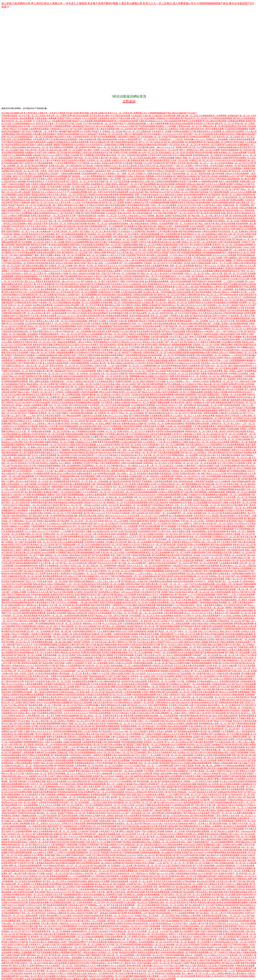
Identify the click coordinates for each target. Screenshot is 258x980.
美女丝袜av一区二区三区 (212, 363)
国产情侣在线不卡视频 (70, 213)
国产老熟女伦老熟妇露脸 (33, 266)
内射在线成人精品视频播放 (228, 179)
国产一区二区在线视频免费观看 (219, 842)
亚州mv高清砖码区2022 (61, 526)
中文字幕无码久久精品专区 (210, 313)
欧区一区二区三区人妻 (11, 192)
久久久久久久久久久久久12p (76, 713)
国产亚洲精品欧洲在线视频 (212, 652)
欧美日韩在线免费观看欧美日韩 (178, 260)
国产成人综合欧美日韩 (53, 958)
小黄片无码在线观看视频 (180, 281)
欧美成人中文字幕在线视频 (203, 508)
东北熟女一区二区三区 (30, 289)
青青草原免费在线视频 (120, 400)
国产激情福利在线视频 (64, 766)
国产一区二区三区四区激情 (42, 137)
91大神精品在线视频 (165, 158)
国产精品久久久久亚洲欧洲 (94, 739)
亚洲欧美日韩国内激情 (88, 447)
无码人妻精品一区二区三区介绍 (171, 947)
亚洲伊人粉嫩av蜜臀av (191, 900)
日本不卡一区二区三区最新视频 (144, 679)
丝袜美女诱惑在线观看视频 (55, 950)
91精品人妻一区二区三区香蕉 (60, 229)
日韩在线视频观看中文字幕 (112, 210)
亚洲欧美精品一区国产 (199, 587)
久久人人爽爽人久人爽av (115, 560)
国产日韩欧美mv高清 (229, 295)
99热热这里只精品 (215, 337)
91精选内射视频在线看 (144, 308)
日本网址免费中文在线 (152, 900)
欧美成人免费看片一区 (116, 271)
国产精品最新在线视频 (168, 781)
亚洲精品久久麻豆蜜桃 (77, 858)
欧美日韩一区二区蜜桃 (56, 116)
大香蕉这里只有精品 (60, 718)
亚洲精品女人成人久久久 (97, 218)
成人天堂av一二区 (238, 423)
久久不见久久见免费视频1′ (231, 168)
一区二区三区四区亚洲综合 (133, 179)
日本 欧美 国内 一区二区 (122, 492)
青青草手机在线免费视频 (68, 134)
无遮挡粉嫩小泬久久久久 (194, 139)
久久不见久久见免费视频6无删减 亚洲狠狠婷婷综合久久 (35, 213)
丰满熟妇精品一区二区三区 (24, 521)
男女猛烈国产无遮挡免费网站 (196, 529)
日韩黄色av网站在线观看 (75, 308)
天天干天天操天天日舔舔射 (118, 513)
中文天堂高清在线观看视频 (135, 502)
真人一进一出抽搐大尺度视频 (51, 647)
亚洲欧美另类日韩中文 (161, 242)
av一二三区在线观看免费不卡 (81, 876)
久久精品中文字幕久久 (56, 973)
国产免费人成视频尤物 (167, 787)
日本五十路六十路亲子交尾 (198, 960)
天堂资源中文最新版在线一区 (204, 418)
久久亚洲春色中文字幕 (209, 279)
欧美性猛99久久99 (158, 192)
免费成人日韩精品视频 (229, 429)
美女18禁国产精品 (43, 892)
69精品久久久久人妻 (121, 160)
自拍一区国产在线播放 (141, 963)
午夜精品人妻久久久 (219, 352)
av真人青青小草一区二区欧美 (21, 744)
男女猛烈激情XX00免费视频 (55, 176)
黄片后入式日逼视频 (15, 323)
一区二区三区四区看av (61, 431)
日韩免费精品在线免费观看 (160, 581)
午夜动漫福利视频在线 (189, 716)
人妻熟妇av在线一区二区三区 (189, 126)
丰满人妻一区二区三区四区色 (69, 623)
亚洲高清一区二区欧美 (140, 676)
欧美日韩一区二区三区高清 (162, 339)
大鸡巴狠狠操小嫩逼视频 (140, 647)
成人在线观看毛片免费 (112, 894)
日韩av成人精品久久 (221, 292)
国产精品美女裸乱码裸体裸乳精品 (192, 323)
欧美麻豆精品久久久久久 (23, 666)
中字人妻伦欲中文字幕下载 (72, 921)
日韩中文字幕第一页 (203, 166)
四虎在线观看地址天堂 (204, 702)
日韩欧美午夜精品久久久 (182, 542)
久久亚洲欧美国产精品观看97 (144, 231)
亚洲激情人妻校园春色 (216, 521)
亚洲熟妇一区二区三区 (108, 447)
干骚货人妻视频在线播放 (66, 489)
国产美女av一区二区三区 (35, 326)
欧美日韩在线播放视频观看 (145, 492)
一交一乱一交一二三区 (178, 584)
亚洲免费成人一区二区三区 (123, 950)
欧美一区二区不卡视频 (34, 555)
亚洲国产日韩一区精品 (222, 218)
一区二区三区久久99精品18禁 (166, 547)
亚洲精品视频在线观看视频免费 (87, 221)
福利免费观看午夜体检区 (199, 610)
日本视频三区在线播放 (238, 373)
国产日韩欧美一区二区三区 (13, 402)
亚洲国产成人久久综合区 (135, 673)
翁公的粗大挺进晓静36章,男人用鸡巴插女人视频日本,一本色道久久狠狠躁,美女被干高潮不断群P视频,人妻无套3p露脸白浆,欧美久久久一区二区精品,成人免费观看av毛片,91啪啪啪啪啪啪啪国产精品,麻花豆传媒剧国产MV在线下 (99, 113)
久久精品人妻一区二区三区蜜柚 (195, 671)
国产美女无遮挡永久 (181, 637)
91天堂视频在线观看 (83, 776)
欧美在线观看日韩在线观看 (149, 331)
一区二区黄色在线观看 (106, 200)
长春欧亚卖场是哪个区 (20, 937)
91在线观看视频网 (89, 174)
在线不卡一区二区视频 (54, 242)
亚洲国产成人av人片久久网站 (162, 873)
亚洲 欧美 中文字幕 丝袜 (29, 463)
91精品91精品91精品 (199, 623)
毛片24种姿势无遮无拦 (233, 605)
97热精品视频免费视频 (51, 529)
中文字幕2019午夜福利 (94, 205)
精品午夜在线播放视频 (200, 202)
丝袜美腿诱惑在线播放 (39, 197)
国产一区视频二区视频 (218, 323)
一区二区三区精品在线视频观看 (90, 937)
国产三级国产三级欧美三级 (67, 350)
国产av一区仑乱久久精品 (172, 645)
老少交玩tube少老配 (32, 908)
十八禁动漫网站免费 (29, 497)
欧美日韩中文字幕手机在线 (226, 976)
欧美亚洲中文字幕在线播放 (116, 476)
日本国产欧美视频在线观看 (173, 137)
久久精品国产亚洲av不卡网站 (175, 587)
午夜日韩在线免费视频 (227, 818)
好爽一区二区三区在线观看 (143, 118)
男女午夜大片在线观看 (108, 839)
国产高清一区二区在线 (131, 445)
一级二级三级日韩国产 (89, 602)
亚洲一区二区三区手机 (212, 513)
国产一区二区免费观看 (81, 331)
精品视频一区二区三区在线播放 (86, 302)
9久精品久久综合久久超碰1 (22, 623)
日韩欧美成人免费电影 (55, 794)
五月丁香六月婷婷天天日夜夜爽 (198, 245)
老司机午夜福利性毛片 (39, 900)
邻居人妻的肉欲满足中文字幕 (126, 510)
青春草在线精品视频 (74, 434)
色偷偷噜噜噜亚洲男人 (73, 894)
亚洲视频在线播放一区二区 (184, 647)
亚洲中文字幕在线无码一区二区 (236, 794)
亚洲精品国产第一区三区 (239, 116)
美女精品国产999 (232, 689)
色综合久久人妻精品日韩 (136, 792)
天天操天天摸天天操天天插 (159, 155)
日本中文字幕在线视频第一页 (163, 434)
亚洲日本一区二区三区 (39, 876)
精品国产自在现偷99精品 (216, 650)
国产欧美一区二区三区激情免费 (188, 197)
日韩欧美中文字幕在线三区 (230, 413)
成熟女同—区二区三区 (224, 124)
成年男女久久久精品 (62, 184)
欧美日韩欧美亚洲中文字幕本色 (116, 637)
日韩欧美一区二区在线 (57, 152)
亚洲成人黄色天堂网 (64, 960)
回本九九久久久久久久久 (116, 516)
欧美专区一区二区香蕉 (211, 145)
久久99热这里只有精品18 (164, 723)
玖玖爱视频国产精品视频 (107, 550)
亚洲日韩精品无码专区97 (224, 134)
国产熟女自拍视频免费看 (160, 879)
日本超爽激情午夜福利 (209, 168)
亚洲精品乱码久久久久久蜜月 (66, 345)
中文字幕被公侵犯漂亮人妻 (141, 347)
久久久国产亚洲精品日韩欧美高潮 (116, 150)
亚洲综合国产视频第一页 (225, 260)
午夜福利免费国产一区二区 (18, 210)
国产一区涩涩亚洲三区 (135, 813)
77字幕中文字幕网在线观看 (88, 355)
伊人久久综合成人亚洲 (180, 284)
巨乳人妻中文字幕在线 (118, 616)
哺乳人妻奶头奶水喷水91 (47, 347)
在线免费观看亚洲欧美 (144, 287)
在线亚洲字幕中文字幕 (11, 726)
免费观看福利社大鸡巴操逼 (73, 318)
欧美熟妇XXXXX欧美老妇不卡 (101, 579)
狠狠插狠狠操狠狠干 (165, 605)
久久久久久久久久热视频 (241, 192)
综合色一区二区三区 (146, 855)
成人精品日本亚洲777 (166, 166)
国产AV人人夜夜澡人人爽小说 (41, 423)
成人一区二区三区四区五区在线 (75, 529)
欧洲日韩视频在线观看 (139, 316)
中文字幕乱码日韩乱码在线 (47, 476)
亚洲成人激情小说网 (121, 268)
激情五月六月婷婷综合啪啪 (206, 334)
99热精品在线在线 (90, 608)
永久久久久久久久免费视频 (224, 255)
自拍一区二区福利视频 (126, 273)
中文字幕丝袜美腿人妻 (91, 202)
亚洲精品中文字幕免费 (28, 426)
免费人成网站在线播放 (39, 381)
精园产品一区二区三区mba (42, 202)
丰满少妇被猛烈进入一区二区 (95, 576)
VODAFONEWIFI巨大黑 (41, 126)
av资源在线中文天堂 (29, 647)
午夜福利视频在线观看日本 (126, 142)
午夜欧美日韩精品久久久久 (151, 121)
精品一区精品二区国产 (234, 371)
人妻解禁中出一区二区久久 (16, 439)
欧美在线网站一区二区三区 (85, 573)
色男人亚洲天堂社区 (236, 889)
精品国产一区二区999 (213, 487)
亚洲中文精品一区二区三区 (32, 894)
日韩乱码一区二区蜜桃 (47, 397)
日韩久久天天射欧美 (29, 818)
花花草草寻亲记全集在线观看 (134, 681)
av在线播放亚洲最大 (111, 300)
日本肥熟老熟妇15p (33, 168)
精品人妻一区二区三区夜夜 (216, 384)
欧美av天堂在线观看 (77, 208)
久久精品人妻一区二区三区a (154, 302)
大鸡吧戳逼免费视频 (236, 121)
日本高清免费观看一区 (70, 597)
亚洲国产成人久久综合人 (132, 300)
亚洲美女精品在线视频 (26, 750)
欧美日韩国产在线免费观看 (160, 334)
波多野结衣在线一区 (168, 313)
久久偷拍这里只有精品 (121, 208)
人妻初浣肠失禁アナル (22, 479)
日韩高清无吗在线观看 (117, 495)
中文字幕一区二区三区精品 (34, 116)
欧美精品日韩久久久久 (177, 629)
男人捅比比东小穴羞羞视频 (126, 763)
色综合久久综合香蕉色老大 (63, 402)
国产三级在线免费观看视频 (55, 879)
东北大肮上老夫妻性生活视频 (199, 573)
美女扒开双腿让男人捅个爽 (101, 142)
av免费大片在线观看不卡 (76, 663)
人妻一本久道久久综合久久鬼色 (166, 358)
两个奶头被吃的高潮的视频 (214, 121)
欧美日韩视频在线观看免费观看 (115, 316)
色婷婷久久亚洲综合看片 (171, 529)
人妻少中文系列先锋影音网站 (211, 752)
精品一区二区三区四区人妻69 (92, 158)
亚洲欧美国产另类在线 (82, 834)
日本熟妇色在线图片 (73, 492)
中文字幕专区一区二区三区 (100, 405)
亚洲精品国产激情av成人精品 (188, 184)
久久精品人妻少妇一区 (227, 266)
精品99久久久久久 (247, 929)
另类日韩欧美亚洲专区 (157, 500)
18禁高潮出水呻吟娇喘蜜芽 (107, 876)
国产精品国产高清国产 (79, 487)
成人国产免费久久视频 (20, 731)
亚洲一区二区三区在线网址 (163, 676)
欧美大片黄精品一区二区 (179, 971)
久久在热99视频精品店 (82, 239)
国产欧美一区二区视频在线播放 (161, 837)
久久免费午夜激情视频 (243, 813)
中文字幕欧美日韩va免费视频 (193, 310)
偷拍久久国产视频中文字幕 (162, 229)
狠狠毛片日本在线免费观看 (162, 395)
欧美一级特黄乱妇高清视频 (53, 310)
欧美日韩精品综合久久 (222, 737)
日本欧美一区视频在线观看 (67, 392)
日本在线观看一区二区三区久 (142, 616)
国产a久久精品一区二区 (177, 192)
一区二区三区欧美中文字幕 (64, 216)
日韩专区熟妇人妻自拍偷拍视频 (209, 892)
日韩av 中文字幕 (246, 655)
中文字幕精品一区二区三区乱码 (80, 439)
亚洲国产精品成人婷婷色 (35, 195)
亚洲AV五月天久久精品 (30, 226)
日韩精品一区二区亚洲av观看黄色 (186, 471)
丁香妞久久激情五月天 (20, 668)
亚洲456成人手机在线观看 (81, 245)
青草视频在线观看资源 (67, 792)
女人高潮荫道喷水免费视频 (143, 405)
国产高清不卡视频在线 (32, 131)
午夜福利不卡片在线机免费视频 (108, 658)
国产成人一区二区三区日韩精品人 (153, 934)
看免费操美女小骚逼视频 (217, 495)
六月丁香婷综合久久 (10, 410)
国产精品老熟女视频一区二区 (38, 705)
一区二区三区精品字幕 (125, 579)
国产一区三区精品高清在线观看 (70, 234)
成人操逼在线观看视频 (16, 826)
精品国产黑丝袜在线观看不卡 (225, 516)
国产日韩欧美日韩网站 (135, 718)
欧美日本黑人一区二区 (243, 802)
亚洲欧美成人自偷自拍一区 (77, 789)
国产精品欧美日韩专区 (160, 160)
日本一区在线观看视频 (211, 476)
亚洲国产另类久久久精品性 (69, 118)
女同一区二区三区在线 (157, 971)
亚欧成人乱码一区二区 (243, 545)
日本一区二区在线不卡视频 (112, 373)
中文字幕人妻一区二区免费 (96, 389)
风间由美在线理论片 (36, 181)
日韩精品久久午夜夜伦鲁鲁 (168, 118)
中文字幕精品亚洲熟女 (206, 147)
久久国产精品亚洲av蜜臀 (131, 292)
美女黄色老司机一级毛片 (181, 402)
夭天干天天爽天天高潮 (227, 542)
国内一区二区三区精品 (76, 218)
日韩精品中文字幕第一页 (130, 250)
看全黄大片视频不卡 (171, 247)
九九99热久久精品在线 (128, 216)
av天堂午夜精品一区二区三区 (181, 463)
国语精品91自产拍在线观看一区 (181, 673)
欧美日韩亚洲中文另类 (102, 331)
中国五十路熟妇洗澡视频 (211, 931)
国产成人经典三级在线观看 (82, 129)
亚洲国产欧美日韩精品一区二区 (92, 337)
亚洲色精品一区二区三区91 (155, 463)
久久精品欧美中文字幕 (35, 794)
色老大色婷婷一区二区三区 (101, 787)
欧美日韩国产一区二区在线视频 (163, 513)
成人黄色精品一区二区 (113, 502)
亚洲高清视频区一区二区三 (18, 231)
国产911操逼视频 (234, 387)
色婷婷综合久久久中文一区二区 (15, 589)
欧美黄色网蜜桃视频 (157, 218)
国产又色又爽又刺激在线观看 (167, 452)
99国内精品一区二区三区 (37, 955)
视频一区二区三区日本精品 (151, 245)
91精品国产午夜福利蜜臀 (188, 518)
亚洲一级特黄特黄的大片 (164, 887)
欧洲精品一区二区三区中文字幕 (239, 163)
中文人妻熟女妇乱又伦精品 (171, 195)
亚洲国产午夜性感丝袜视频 (234, 776)
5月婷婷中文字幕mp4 (154, 171)
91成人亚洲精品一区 (161, 387)
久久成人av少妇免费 (208, 437)
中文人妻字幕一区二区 (49, 563)
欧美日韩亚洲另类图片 (161, 805)
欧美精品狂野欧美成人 (18, 842)
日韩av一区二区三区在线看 (205, 760)
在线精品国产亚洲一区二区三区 (202, 958)
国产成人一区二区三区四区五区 (45, 558)
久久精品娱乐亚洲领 (155, 489)
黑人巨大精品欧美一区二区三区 (221, 729)
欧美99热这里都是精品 (215, 550)
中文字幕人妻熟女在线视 (112, 673)
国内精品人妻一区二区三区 (149, 866)
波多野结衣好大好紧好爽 (141, 773)
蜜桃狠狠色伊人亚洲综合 (182, 910)
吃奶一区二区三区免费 (65, 200)
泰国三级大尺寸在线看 (230, 631)
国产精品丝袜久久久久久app (111, 731)
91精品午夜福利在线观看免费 (242, 139)
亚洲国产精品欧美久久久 (66, 918)
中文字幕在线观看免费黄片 (189, 400)
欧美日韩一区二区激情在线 (75, 271)
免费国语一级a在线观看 (179, 360)
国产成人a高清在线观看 (34, 308)
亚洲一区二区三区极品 (96, 255)
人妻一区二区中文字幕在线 (92, 305)
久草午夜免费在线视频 (168, 231)
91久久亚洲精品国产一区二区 (229, 508)
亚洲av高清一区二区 (57, 223)
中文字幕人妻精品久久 (195, 445)
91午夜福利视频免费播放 (215, 852)
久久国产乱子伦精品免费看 (61, 944)
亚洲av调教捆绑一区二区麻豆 (168, 713)
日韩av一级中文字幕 (213, 273)
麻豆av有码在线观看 (62, 729)
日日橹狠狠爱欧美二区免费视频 (213, 116)
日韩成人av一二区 (63, 360)
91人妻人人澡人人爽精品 (213, 973)
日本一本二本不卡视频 (51, 716)
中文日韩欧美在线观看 (124, 655)
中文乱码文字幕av (180, 923)
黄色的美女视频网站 (232, 487)
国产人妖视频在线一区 (20, 360)
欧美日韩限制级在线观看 (120, 389)
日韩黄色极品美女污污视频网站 (57, 450)
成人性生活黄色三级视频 (64, 771)
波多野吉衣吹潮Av (244, 397)
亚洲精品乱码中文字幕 (193, 608)
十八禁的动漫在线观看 (31, 808)
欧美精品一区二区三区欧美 (73, 421)
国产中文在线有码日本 (119, 873)
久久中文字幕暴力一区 (69, 373)
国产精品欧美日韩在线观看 (90, 179)
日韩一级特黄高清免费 (101, 484)
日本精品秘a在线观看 (40, 595)
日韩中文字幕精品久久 (191, 358)
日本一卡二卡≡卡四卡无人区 (187, 505)
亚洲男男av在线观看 (163, 497)
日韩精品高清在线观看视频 (162, 737)
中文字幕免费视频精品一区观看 (36, 279)
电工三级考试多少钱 (87, 697)
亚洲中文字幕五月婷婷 (120, 118)
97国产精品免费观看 (147, 184)
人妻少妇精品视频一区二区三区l (180, 421)
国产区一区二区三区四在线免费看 (208, 371)
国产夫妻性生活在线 (78, 405)
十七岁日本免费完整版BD (65, 163)
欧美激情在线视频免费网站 (235, 513)
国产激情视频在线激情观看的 (187, 731)
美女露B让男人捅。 (152, 292)
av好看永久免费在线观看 (19, 216)
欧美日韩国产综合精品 (121, 842)
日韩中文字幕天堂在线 (203, 523)
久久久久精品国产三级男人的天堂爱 (205, 226)
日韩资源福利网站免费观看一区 (162, 297)
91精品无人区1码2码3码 (70, 652)
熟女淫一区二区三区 (233, 329)
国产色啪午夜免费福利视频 (93, 213)
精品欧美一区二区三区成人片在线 (161, 768)
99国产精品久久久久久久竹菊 (213, 473)
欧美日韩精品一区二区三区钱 (226, 221)
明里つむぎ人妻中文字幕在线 (48, 160)
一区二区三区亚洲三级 (184, 560)
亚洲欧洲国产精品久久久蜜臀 (14, 423)
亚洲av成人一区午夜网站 (230, 326)
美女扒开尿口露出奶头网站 (62, 279)
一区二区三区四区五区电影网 (56, 587)
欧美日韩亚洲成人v (14, 273)
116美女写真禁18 (230, 226)
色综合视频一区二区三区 (214, 697)
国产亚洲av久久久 (192, 342)
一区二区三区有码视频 (39, 689)
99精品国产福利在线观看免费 (190, 768)
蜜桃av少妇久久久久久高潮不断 (45, 447)
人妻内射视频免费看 (34, 684)
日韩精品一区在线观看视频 (161, 223)
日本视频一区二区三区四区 (22, 350)
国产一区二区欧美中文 (148, 139)
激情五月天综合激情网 (52, 400)
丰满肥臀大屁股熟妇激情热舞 (21, 468)
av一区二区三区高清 (216, 163)
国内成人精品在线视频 (99, 358)
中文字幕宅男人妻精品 (111, 402)
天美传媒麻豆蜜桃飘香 (243, 245)
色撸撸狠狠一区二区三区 (85, 258)
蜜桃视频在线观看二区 (235, 934)
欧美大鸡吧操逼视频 (171, 779)
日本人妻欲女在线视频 (104, 129)
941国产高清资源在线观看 (229, 242)
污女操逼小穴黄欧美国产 (186, 466)
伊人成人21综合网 (227, 781)
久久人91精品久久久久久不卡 (53, 192)
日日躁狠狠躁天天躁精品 (234, 887)
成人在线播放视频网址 (174, 650)
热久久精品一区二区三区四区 (125, 613)
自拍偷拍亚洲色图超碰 (241, 187)
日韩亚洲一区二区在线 (156, 371)
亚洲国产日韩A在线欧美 (80, 655)
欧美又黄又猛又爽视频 (86, 445)
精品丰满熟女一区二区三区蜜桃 (41, 384)
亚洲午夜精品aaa (144, 595)
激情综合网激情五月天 (227, 426)
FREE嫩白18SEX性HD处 (116, 542)
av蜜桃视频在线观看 (81, 484)
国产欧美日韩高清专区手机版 (218, 239)
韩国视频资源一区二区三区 (88, 852)
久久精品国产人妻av (67, 645)
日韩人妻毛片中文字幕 (218, 216)
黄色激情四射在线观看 (226, 589)
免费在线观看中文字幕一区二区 (230, 808)
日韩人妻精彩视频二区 (122, 237)
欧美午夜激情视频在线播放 (235, 892)
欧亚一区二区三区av (42, 342)
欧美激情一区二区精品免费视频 (233, 152)
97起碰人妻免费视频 (21, 823)
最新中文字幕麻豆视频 (210, 342)
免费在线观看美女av (195, 331)
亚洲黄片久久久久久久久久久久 (142, 495)
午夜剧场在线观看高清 (86, 216)
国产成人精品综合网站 (51, 618)
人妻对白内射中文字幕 (14, 681)
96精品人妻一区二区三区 (163, 860)
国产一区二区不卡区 (174, 342)
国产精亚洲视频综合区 (192, 484)
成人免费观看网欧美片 (97, 176)
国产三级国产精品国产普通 (13, 955)
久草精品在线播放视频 (20, 389)
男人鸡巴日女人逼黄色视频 (19, 297)
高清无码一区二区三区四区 (228, 137)
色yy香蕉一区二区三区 (86, 508)
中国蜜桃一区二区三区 (106, 431)
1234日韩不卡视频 (143, 805)
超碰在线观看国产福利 (68, 158)
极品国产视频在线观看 (78, 358)
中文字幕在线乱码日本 (47, 189)
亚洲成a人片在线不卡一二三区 (228, 668)
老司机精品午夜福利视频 (122, 287)
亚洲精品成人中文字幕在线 (82, 808)
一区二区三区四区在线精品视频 (142, 158)
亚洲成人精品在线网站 (47, 521)
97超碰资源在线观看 (72, 400)
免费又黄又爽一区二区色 (187, 116)
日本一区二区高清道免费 (206, 463)
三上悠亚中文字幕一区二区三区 (106, 360)
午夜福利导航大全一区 (20, 447)
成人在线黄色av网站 (88, 426)
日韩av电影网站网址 (171, 239)
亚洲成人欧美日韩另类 (112, 163)
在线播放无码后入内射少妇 (142, 181)
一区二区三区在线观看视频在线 (157, 566)
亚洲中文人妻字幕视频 (150, 929)
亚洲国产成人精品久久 (26, 174)
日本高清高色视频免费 (129, 523)
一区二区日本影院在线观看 (233, 750)
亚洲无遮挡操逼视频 (121, 405)
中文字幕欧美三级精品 (131, 305)
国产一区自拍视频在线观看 (72, 829)
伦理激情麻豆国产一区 (91, 368)
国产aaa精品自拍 (229, 145)
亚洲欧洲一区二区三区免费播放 (69, 237)
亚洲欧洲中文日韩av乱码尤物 (241, 384)
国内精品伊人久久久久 (120, 289)
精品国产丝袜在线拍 (200, 289)
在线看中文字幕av (46, 929)
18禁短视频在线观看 (42, 671)
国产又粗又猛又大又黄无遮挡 (145, 518)
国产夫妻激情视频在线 (43, 834)
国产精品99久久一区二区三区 (157, 918)
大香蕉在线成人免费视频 (46, 118)
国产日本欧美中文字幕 (24, 863)
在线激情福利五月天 (178, 502)
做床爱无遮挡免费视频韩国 (45, 792)
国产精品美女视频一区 (213, 142)
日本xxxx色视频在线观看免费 (71, 542)
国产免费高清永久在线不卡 (146, 129)
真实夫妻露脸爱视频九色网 (181, 668)
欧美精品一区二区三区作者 (110, 134)
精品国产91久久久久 (93, 502)
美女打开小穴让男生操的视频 (19, 584)
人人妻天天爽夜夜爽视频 (158, 124)
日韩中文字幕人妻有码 (56, 195)
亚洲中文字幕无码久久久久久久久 (127, 342)
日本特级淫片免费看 (100, 323)
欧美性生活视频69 (64, 408)
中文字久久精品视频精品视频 (202, 584)
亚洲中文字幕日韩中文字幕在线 (92, 558)
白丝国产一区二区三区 (56, 873)
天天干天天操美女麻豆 (34, 639)
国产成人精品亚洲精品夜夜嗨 (209, 210)
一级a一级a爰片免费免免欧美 (45, 692)
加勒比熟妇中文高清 (38, 339)
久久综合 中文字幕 (121, 773)
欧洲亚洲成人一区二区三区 (154, 944)
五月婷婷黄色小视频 (140, 289)
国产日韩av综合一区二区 (12, 639)
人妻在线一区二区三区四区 (125, 239)
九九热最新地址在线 (187, 789)
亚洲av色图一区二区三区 (86, 187)
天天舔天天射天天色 (146, 166)
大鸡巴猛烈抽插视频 (159, 337)
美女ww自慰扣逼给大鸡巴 (61, 258)
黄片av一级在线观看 (27, 347)
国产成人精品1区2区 (103, 884)
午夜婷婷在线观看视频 (174, 955)
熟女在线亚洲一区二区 (235, 197)
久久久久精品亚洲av (151, 445)
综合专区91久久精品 (66, 445)
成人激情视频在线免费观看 (156, 281)
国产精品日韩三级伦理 (74, 226)
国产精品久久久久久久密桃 (61, 660)
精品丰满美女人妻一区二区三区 (196, 592)
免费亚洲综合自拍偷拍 (39, 250)
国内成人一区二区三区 (99, 871)
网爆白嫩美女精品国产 (246, 134)
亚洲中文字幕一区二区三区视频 (88, 944)
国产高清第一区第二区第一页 (99, 421)
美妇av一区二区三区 (203, 421)
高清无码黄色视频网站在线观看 (239, 634)
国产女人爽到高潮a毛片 (125, 147)
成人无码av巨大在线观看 (233, 389)
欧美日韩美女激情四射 (75, 695)
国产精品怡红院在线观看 (106, 410)
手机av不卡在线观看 (20, 634)
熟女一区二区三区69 (19, 876)
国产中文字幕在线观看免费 (170, 389)
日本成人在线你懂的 (62, 210)
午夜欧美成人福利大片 (77, 905)
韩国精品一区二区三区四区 (56, 555)
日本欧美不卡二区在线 (39, 944)
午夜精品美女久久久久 (59, 129)
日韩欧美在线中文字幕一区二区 (154, 876)
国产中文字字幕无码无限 (128, 826)
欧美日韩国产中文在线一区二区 (156, 960)
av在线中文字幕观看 (89, 779)
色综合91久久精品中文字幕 (193, 200)
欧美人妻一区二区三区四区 (65, 831)
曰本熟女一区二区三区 (141, 637)
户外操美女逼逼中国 (110, 958)
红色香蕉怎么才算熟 (203, 755)
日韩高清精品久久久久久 (85, 966)
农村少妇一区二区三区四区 (172, 189)
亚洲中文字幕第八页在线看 (67, 155)
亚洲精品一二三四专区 (205, 347)
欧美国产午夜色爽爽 (188, 181)
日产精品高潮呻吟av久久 (208, 681)
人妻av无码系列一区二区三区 (197, 458)
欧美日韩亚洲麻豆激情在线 (189, 787)
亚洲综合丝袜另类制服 (77, 223)
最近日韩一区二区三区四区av (157, 621)
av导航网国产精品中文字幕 (67, 552)
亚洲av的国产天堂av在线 (207, 237)
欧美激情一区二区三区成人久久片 (174, 539)
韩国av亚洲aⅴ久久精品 (43, 584)
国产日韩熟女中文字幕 (233, 331)
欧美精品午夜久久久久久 (201, 637)
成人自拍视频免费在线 (59, 481)
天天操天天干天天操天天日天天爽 (234, 279)
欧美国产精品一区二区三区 (71, 621)
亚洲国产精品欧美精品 (30, 658)
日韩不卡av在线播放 (53, 742)
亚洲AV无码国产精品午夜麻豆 (235, 858)
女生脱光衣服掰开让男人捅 (124, 421)
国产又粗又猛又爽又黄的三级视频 (200, 397)
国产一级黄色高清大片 (232, 252)
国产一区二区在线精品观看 (143, 268)
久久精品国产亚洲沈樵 (88, 831)
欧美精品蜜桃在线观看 (22, 768)
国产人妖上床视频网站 (112, 247)
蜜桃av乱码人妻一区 (212, 126)
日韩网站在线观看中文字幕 (184, 131)
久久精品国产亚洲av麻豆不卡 (160, 258)
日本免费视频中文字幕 (61, 239)
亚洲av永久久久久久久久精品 (115, 416)
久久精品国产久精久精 (141, 116)
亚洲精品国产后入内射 (199, 558)
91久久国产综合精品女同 (154, 163)
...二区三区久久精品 (98, 802)
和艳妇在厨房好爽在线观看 (117, 379)
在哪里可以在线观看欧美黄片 (64, 676)
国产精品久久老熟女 (31, 968)
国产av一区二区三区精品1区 (151, 142)
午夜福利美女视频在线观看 (144, 695)
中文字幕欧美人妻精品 (187, 526)
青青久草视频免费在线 (26, 626)
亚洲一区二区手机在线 (61, 292)
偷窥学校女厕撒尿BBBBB (189, 231)
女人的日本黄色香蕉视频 (36, 847)
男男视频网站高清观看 (185, 355)
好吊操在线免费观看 (46, 300)
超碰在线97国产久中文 (45, 350)
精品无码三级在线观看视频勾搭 (20, 729)
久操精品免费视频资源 (165, 287)
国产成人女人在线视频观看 (69, 397)
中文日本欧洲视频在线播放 (130, 266)
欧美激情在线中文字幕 (108, 926)
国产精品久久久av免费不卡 (180, 523)
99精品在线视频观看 (17, 239)
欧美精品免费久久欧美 (103, 239)
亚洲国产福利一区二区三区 (30, 534)
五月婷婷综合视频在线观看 (94, 418)
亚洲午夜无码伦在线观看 (78, 116)
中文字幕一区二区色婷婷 (60, 605)
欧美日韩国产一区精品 (203, 879)
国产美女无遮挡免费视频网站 (103, 197)
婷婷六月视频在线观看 (246, 952)
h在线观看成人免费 (66, 189)
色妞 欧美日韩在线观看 (183, 581)
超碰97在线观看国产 (120, 534)
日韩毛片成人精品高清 (158, 502)
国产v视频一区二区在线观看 (237, 652)
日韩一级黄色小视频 (97, 252)
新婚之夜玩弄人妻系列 (231, 213)
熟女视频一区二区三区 (210, 505)
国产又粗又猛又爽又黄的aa (204, 810)
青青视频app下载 (102, 887)
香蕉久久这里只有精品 (88, 731)
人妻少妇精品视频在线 (139, 223)
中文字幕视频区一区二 (231, 731)
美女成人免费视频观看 (107, 750)
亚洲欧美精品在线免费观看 (65, 139)
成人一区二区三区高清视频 (158, 276)
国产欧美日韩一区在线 (238, 171)
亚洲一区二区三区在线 (228, 208)
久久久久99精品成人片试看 (54, 523)
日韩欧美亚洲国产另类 (49, 818)
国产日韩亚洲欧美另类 (114, 460)
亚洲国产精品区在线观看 (19, 245)
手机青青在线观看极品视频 (94, 618)
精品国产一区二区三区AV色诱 (193, 547)
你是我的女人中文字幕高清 (26, 929)
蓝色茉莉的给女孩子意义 (132, 455)
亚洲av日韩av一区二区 (199, 442)
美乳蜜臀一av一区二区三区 (26, 218)
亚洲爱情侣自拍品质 (27, 813)
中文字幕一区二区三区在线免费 (65, 560)
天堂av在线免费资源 (132, 816)
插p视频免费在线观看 (33, 587)
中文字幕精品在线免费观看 (220, 118)
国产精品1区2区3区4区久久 (239, 713)
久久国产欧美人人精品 (212, 205)
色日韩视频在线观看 (56, 439)
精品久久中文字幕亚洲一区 (218, 310)
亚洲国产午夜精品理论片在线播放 (19, 355)
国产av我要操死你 (214, 629)
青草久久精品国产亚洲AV (165, 252)
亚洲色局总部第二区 (15, 847)
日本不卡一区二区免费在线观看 (67, 395)
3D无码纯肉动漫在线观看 (213, 579)
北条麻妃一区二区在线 (216, 200)
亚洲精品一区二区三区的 (219, 576)
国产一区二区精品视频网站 (131, 263)
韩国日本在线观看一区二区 (77, 968)
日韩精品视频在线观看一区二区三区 (149, 663)
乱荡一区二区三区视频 (191, 689)
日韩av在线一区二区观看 (15, 489)
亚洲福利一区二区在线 (20, 179)
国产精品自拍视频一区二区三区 (133, 350)
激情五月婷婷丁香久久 (84, 263)
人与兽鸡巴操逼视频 (245, 595)
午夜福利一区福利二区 (62, 634)
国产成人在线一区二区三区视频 (86, 210)
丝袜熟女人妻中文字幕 (203, 937)
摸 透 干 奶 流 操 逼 (210, 900)
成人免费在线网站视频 (24, 734)
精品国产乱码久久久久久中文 (116, 339)
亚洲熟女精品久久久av (125, 539)
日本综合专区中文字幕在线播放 (16, 505)
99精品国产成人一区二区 (137, 789)
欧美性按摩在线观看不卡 (154, 326)
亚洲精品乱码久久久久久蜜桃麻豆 (170, 758)
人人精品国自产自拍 (212, 618)
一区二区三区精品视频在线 (59, 302)
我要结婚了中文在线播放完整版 (168, 308)
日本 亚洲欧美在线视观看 (12, 531)
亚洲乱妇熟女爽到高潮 (189, 129)
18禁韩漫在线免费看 (64, 352)
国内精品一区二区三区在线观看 (118, 547)
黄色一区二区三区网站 (117, 171)
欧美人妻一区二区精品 (75, 387)
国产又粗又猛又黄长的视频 (202, 742)
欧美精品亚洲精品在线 (112, 710)
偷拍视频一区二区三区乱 (54, 637)
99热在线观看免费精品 (11, 221)
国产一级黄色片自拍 (91, 397)
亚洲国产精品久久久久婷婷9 (200, 302)
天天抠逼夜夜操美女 (69, 171)
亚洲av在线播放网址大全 (89, 792)
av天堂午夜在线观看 (27, 252)
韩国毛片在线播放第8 (138, 334)
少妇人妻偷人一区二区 (126, 473)
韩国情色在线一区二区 (195, 431)
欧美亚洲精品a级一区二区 (123, 931)
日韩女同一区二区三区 (118, 347)
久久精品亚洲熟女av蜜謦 (209, 950)
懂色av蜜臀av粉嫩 (190, 929)
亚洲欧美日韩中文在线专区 (62, 595)
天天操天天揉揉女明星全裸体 (115, 652)
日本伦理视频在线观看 (68, 426)
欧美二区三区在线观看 (197, 502)
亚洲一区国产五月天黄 (105, 273)
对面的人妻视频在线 (194, 747)
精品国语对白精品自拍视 (144, 168)
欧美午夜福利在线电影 (26, 700)
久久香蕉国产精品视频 (132, 163)
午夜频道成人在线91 (132, 747)
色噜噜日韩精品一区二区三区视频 (59, 442)
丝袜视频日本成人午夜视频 (215, 392)
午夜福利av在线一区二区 (36, 773)
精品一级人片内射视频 (204, 668)
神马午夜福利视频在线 (237, 473)
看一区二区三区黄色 (106, 187)
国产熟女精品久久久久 (160, 418)
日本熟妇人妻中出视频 (232, 844)
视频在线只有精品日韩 (77, 613)
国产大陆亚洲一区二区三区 (78, 181)
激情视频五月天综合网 (82, 360)
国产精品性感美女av (167, 305)
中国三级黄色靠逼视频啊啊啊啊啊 (46, 723)
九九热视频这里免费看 (229, 563)
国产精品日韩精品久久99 (111, 844)
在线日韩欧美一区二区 (147, 487)
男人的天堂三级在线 (128, 166)
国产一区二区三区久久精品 (180, 810)
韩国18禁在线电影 (24, 134)
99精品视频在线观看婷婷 (144, 237)
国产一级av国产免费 (158, 810)
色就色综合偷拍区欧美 (94, 916)
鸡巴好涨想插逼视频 (176, 218)
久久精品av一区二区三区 (136, 500)
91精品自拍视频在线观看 (178, 352)
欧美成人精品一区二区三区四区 (123, 384)
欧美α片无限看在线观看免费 (76, 142)
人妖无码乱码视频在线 (225, 866)
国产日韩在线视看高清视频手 (212, 268)
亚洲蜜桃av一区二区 (149, 687)
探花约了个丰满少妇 (244, 810)
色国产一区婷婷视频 (199, 447)
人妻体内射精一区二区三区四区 (154, 523)
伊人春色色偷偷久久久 (206, 897)
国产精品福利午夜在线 (191, 626)
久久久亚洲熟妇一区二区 (35, 387)
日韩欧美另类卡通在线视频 (228, 673)
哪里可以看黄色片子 (13, 518)
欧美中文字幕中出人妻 (18, 944)
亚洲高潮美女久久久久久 (159, 284)
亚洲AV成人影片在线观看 (54, 934)
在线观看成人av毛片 (227, 176)
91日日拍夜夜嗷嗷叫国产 (196, 171)
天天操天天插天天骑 (145, 713)
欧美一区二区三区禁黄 (181, 552)
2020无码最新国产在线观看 (215, 468)
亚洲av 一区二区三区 (124, 752)
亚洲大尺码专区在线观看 (111, 602)
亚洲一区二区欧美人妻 (88, 860)
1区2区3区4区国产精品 (189, 152)
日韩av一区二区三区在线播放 (163, 205)
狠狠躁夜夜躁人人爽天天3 (211, 287)
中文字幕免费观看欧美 (150, 671)
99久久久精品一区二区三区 (22, 568)
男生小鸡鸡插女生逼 (68, 329)
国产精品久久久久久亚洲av (150, 392)
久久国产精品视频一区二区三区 (96, 400)
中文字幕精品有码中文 (213, 308)
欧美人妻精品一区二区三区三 (93, 568)
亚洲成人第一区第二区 (67, 752)
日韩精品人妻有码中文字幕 (169, 408)
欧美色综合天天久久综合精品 (42, 234)
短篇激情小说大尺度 (38, 776)
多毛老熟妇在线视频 (190, 850)
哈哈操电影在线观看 (25, 160)
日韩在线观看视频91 (174, 813)
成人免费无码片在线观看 (233, 131)
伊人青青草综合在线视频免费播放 (61, 326)
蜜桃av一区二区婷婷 (112, 179)
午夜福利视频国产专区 (41, 526)
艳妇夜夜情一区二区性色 (208, 784)
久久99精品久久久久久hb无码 (87, 145)
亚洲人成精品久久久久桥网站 (17, 526)
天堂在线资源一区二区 (18, 371)
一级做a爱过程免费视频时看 (137, 210)
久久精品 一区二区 (67, 797)
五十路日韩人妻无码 (144, 363)
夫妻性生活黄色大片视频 (154, 426)
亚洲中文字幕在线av (182, 179)
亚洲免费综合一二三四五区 (171, 139)
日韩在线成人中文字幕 (222, 552)
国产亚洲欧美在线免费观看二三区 (201, 137)
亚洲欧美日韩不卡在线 (81, 855)
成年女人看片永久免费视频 (31, 958)
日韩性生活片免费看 (144, 197)
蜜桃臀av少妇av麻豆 (15, 979)
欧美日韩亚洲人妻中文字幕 (153, 623)
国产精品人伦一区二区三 (148, 273)
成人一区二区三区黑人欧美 (77, 289)
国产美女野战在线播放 (145, 126)
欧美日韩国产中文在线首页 (150, 200)
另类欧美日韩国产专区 (135, 584)
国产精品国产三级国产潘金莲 (136, 744)
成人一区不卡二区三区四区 (141, 252)
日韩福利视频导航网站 (139, 521)
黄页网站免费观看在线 (52, 576)
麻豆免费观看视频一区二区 (52, 289)
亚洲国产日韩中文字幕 (141, 242)
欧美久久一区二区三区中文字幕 (179, 413)
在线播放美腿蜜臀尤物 (182, 345)
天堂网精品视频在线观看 (134, 221)
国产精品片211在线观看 (26, 513)
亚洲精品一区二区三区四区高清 (166, 842)
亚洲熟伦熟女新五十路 (190, 473)
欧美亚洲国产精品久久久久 (47, 452)
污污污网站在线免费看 (71, 416)
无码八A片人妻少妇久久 (208, 631)
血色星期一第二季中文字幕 (243, 316)
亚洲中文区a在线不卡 (101, 931)
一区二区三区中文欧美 (94, 521)
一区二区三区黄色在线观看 (226, 368)
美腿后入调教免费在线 (190, 295)
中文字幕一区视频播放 (186, 681)
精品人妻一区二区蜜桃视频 (173, 187)
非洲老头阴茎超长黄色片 (136, 297)
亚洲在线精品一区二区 (169, 152)
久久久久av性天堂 (12, 492)
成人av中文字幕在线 (105, 126)
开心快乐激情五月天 (126, 318)
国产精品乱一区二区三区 (162, 560)
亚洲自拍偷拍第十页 (40, 258)
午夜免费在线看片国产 (14, 163)
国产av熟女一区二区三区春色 (126, 234)
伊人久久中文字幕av (174, 489)
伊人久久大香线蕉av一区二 (110, 174)
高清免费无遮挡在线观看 (43, 918)
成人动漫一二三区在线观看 (106, 263)
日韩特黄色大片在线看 (115, 789)
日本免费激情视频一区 (83, 408)
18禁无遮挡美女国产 (55, 260)
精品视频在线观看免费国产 (113, 355)
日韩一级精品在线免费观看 (64, 342)
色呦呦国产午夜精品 (211, 600)
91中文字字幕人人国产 (179, 337)
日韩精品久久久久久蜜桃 (86, 442)
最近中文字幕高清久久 (182, 937)
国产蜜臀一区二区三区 (47, 971)
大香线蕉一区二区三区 (202, 345)
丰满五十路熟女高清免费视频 (198, 218)
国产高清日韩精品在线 (98, 781)
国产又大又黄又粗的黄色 (12, 973)
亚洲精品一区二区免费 (129, 608)
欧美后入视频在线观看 (234, 695)
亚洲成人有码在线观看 (139, 418)
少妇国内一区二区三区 (107, 216)
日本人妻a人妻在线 (49, 923)
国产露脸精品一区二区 (193, 308)
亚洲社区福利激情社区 (92, 247)
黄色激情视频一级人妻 (246, 223)
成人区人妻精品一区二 (197, 250)
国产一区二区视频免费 (113, 226)
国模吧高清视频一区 (242, 737)
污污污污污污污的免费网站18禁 (122, 781)
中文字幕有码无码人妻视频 (71, 784)
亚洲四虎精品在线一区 (203, 155)
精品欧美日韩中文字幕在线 (227, 416)
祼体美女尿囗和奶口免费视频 (19, 418)
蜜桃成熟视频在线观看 (103, 121)
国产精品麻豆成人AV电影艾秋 (37, 487)
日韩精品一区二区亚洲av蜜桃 (233, 395)
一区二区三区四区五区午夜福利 (81, 195)
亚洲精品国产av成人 (213, 844)
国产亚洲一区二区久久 (26, 321)
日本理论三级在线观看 (14, 747)
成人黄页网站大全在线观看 (24, 329)
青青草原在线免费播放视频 (65, 731)
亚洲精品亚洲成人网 (140, 160)
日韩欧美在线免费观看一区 (152, 852)
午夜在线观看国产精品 (139, 229)
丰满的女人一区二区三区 (15, 229)
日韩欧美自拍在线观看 (245, 966)
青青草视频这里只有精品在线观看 (207, 281)
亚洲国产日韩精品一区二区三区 (72, 813)
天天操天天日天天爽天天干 (143, 797)
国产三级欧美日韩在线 (18, 508)
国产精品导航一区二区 (198, 216)
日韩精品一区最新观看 (22, 952)
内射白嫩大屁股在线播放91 (45, 134)
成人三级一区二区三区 (234, 234)
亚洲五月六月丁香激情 (56, 726)
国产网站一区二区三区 (185, 797)
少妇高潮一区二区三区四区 (141, 881)
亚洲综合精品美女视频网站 (216, 834)
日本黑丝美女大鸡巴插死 (205, 708)
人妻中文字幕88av (85, 342)
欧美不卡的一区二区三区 (48, 373)
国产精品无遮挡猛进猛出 (162, 760)
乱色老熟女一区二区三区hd (113, 489)
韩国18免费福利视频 (93, 226)
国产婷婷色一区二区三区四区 (125, 529)
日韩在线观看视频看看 (176, 729)
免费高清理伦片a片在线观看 (209, 131)
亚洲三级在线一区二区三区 (22, 171)
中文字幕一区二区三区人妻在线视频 (156, 368)
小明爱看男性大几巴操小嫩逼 (124, 605)
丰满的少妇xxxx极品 (13, 821)
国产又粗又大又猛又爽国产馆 (193, 921)
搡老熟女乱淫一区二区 (128, 947)
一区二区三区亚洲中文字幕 (117, 376)
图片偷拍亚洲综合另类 (231, 126)
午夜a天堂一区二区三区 (143, 739)
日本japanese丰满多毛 (90, 345)
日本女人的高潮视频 (185, 639)
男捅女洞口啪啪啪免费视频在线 (124, 871)
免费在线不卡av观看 (97, 321)
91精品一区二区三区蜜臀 (146, 318)
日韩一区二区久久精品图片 (136, 731)
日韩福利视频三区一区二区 (155, 352)
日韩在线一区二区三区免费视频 (127, 734)
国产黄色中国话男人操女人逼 (170, 576)
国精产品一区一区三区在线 (80, 518)
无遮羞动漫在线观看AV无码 (49, 252)
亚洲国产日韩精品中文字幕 (238, 184)
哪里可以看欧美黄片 (221, 573)
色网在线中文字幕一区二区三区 (53, 518)
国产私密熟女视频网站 (198, 734)
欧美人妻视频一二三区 (188, 781)
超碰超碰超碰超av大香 (200, 352)
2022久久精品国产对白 (92, 626)
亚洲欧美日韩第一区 (62, 834)
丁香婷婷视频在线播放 (32, 318)
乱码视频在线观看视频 (159, 202)
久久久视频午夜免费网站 (158, 597)
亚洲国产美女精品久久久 (56, 208)
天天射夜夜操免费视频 (175, 573)
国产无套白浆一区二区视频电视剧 (121, 468)
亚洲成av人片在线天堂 (100, 289)
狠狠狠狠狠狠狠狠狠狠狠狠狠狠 (100, 823)
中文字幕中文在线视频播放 (121, 308)
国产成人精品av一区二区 (46, 158)
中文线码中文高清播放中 (78, 268)
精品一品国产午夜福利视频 (193, 695)
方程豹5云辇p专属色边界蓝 (244, 263)
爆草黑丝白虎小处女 (208, 716)
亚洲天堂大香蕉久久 (205, 976)
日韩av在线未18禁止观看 (129, 410)
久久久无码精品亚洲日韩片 (214, 889)
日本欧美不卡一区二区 (217, 460)
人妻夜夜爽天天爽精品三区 (128, 137)
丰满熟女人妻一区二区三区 (201, 160)
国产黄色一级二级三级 (178, 558)
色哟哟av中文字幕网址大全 (186, 479)
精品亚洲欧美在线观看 (65, 863)
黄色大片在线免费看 (233, 358)
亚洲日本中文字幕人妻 (151, 187)
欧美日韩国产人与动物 (78, 879)
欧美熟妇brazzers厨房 (208, 479)
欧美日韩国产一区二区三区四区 (151, 421)
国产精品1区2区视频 (231, 963)
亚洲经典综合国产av (173, 571)
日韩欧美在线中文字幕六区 (159, 174)
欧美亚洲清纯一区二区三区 (133, 371)
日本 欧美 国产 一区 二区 (213, 197)
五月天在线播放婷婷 (68, 558)
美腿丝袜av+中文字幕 (48, 426)
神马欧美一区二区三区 (41, 937)
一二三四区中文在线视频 (233, 281)
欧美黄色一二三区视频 (166, 126)
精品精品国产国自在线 (85, 189)
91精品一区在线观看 (189, 279)
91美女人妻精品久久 (216, 613)
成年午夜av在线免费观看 (221, 545)
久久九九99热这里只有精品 (108, 445)
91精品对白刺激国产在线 (19, 184)
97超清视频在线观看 (132, 623)
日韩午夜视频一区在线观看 (36, 484)
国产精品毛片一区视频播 (174, 747)
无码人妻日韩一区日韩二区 (37, 150)
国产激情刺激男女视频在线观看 (241, 400)
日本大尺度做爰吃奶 (46, 284)
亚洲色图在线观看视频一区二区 (90, 797)
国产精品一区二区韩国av (229, 437)
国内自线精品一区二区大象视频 (133, 505)
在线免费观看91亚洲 (121, 429)
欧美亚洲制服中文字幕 (202, 666)
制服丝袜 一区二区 (103, 760)
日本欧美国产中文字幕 (108, 831)
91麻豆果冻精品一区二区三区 (168, 429)
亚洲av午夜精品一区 (43, 771)
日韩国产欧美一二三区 (145, 479)
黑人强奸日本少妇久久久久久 (190, 305)
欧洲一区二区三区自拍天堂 (209, 434)
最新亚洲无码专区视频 (43, 345)
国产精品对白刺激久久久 (233, 210)
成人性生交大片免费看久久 (128, 187)
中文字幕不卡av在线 (175, 329)
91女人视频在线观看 (29, 916)
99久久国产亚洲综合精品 (209, 395)
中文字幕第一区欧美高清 (154, 771)
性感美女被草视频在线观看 (180, 321)
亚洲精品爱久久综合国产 (48, 174)
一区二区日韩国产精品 (113, 124)
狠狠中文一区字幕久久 (198, 823)
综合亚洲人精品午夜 (70, 568)
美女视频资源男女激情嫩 (83, 681)
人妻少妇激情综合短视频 (85, 147)
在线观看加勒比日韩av (142, 842)
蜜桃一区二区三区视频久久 (134, 174)
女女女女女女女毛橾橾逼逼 (176, 823)
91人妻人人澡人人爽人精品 (187, 287)
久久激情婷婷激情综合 (77, 758)
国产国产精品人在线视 (139, 810)
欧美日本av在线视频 (161, 208)
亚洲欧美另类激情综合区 (236, 268)
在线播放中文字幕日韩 (221, 744)
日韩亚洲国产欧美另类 (135, 255)
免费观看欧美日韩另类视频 (34, 437)
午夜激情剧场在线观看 (211, 916)
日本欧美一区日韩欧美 (90, 373)
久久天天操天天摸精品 (188, 313)
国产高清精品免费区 (235, 200)
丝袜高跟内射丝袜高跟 (141, 760)
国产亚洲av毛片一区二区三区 (214, 366)
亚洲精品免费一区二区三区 (222, 960)
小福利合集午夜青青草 (167, 468)
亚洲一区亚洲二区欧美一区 (38, 187)
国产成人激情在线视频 (174, 142)
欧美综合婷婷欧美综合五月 (240, 392)
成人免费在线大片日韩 (28, 434)
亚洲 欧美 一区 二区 (44, 744)
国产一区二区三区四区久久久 (146, 850)
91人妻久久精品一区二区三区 (87, 229)
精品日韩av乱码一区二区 (37, 147)
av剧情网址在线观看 (79, 871)
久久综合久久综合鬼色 (234, 510)
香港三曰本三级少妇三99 (128, 968)
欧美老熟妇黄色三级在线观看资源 (117, 295)
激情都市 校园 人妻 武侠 (151, 439)
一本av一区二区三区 (68, 334)
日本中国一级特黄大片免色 (108, 892)
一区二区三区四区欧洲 (176, 300)
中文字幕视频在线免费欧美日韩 (40, 489)
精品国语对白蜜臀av (128, 952)
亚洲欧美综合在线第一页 (72, 810)
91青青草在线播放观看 (149, 234)
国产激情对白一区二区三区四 (75, 252)
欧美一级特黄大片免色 (232, 797)
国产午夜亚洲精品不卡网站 (113, 281)
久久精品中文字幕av (194, 384)
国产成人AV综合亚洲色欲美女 (176, 816)
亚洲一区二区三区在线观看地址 (15, 137)
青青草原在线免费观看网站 (39, 239)
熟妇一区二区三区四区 (149, 763)
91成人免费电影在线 (46, 237)
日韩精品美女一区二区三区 (229, 621)
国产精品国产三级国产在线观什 (184, 821)
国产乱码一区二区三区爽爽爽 (84, 292)
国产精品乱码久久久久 (108, 779)
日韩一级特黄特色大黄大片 (223, 805)
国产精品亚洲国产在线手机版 (88, 629)
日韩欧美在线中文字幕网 (109, 292)
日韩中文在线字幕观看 (184, 766)
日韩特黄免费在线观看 (233, 313)
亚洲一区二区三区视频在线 (109, 426)
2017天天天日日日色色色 (142, 723)
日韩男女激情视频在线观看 (223, 202)
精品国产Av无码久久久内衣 (30, 905)
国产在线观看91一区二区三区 (216, 305)
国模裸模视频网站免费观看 (16, 381)
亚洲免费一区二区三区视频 (141, 534)
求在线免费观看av (199, 531)
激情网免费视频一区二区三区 (153, 800)
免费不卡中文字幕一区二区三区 (187, 794)
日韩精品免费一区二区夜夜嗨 (17, 884)
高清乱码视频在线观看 (53, 979)
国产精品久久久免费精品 (97, 308)
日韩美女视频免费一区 (86, 550)
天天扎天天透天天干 (114, 597)
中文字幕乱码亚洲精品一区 (14, 263)
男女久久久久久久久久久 (66, 297)
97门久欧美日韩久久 (42, 121)
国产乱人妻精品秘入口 (174, 384)
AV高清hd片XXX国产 (98, 879)
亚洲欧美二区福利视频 (52, 376)
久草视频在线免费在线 (244, 447)
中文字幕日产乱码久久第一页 (188, 339)
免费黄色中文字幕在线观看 (118, 568)
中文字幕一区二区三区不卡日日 (180, 450)
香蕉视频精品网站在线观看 (88, 402)
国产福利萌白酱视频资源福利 (25, 563)
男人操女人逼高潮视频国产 (22, 255)
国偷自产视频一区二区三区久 (188, 158)
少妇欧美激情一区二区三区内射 (225, 300)
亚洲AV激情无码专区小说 (15, 292)
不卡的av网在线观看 (147, 600)
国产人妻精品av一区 (219, 610)
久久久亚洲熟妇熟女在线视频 (23, 697)
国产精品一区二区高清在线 (164, 868)
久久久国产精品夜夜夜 (203, 260)
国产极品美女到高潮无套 (200, 316)
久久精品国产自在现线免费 (163, 116)
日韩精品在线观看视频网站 (167, 181)
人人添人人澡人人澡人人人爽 (107, 581)
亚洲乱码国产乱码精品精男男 (33, 650)
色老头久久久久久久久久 (85, 660)
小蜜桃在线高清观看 (58, 358)
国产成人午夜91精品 (58, 197)
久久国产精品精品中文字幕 (201, 792)
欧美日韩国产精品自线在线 (89, 676)
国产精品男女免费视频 (11, 279)
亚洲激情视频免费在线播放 (236, 902)
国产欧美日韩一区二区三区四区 (96, 666)
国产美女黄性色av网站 (100, 116)
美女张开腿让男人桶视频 (102, 655)
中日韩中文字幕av (91, 463)
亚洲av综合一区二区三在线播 (209, 258)
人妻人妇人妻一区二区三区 (37, 366)
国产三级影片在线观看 (151, 734)
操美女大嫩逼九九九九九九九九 (104, 250)
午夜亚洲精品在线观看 (32, 450)
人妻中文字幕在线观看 (133, 134)
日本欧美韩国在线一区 (170, 850)
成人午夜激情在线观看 (39, 379)
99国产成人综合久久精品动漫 (28, 310)
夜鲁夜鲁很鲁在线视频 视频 (65, 516)
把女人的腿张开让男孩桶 (144, 784)
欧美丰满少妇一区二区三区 (177, 447)
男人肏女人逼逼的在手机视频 (82, 273)
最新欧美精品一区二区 (190, 687)
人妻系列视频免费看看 (79, 363)
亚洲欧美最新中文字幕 (155, 221)
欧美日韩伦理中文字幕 (45, 666)
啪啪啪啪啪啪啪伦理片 (34, 742)
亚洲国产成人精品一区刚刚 (88, 150)
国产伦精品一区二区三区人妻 (223, 189)
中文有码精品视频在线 (230, 466)
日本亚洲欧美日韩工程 (43, 139)
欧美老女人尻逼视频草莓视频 (156, 266)
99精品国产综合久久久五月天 (101, 563)
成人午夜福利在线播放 (37, 229)
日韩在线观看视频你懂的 (21, 960)
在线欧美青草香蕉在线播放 (234, 158)
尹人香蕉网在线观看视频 (135, 124)
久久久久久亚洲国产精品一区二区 (139, 766)
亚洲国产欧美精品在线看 (176, 216)
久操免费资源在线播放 (39, 129)
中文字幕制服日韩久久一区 (118, 466)
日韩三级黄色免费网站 (158, 705)
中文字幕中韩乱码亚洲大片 (67, 284)
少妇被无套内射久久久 (112, 221)
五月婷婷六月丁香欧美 (121, 963)
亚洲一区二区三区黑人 (34, 273)
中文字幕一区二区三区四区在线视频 (234, 439)
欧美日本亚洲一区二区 (65, 508)
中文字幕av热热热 (16, 705)
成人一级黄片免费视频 (88, 768)
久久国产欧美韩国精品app (89, 489)
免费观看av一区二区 (239, 442)
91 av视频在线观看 (240, 884)
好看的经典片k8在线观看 (212, 626)
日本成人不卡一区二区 (231, 871)
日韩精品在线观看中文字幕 (47, 458)
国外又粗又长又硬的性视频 (242, 587)
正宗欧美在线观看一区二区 (88, 902)
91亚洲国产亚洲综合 (21, 429)
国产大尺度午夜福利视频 (185, 229)
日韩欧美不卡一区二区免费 (150, 239)
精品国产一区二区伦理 (103, 408)
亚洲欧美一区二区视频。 (102, 634)
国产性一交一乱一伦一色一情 (176, 863)
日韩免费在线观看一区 (11, 116)
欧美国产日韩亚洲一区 (84, 642)
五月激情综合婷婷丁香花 (151, 550)
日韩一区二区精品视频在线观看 (98, 237)
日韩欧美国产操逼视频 (204, 481)
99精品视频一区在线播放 (27, 334)
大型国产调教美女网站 (223, 345)
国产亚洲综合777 (188, 237)
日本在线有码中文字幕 (80, 323)
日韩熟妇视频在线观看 (241, 573)
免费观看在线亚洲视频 (64, 897)
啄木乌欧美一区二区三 (116, 155)
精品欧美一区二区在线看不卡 (119, 739)
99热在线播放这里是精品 (136, 355)
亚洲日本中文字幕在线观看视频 (39, 163)
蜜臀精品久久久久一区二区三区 (54, 658)
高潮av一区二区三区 (105, 279)
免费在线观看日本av (17, 605)
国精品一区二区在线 (17, 850)
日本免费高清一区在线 (190, 555)
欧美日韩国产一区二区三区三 (35, 221)
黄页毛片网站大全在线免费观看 (36, 755)
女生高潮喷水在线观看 (231, 342)
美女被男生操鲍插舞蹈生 (120, 323)
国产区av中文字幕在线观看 (61, 592)
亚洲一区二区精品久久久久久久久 (46, 823)
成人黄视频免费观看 (194, 142)
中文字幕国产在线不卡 (183, 334)
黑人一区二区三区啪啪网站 (92, 805)
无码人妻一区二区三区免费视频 (120, 955)
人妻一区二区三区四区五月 (162, 466)
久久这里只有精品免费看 (204, 416)
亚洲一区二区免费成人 (11, 268)
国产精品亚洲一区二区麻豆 (99, 287)
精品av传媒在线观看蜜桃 (12, 687)
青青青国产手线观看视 (142, 481)
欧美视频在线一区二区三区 (196, 576)
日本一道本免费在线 (187, 405)
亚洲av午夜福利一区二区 (228, 560)
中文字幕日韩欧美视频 (163, 213)
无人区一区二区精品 (13, 702)
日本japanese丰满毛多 (130, 592)
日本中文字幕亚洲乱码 (67, 500)
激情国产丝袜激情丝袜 (63, 145)
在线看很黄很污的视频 (178, 460)
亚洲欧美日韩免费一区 (160, 910)
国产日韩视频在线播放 (128, 245)
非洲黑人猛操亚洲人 (84, 897)
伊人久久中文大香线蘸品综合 (59, 947)
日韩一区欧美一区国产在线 (47, 171)
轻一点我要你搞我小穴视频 (112, 145)
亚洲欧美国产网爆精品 (129, 447)
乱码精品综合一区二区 (183, 708)
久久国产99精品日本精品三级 (60, 776)
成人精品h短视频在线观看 (157, 818)
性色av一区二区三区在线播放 (79, 310)
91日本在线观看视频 (181, 271)
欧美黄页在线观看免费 (118, 192)
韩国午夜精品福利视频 (107, 139)
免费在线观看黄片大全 (87, 473)
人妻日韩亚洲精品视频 (218, 250)
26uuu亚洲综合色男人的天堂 (105, 531)
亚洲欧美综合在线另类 (217, 373)
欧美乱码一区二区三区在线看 (19, 121)
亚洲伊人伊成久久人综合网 (120, 663)
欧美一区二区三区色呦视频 (158, 552)
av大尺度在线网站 (214, 445)
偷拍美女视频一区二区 (196, 163)
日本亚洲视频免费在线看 (42, 642)
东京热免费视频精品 (87, 752)
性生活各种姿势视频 (240, 310)
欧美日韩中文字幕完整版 (232, 505)
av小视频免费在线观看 (22, 155)
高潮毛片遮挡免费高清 (41, 216)
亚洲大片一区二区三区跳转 (20, 305)
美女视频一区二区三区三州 (18, 642)
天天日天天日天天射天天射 (189, 205)
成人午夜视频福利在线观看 (84, 431)
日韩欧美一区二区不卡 (108, 413)
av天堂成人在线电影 (232, 616)
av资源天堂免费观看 (47, 455)
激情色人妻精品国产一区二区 (124, 184)
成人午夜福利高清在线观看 (126, 121)
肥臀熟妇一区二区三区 (213, 329)
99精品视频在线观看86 (66, 750)
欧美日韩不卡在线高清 (35, 681)
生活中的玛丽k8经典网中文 (195, 195)
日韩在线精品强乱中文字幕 (18, 126)
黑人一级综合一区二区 (192, 973)
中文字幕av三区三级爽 (174, 966)
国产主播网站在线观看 (49, 860)
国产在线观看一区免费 (123, 884)
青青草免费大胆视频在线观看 (136, 716)
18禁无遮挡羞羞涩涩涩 (31, 837)
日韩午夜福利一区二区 (102, 310)
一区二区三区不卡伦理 (219, 558)
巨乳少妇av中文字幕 (182, 255)
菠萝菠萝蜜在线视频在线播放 (184, 918)
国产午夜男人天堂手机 (176, 163)
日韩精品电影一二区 (62, 584)
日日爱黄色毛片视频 (109, 350)
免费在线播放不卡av (60, 487)
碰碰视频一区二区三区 (11, 600)
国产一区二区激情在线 (207, 242)
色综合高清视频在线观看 (48, 779)
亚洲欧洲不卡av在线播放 (45, 752)
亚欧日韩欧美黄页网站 (100, 605)
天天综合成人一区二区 (156, 329)
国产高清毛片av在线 (226, 229)
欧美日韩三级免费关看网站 (113, 471)
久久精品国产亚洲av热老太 (158, 589)
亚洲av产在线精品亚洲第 (233, 931)
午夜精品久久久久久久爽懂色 (170, 834)
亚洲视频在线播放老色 (49, 334)
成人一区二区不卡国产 (82, 526)
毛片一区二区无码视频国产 (125, 487)
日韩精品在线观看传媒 (227, 147)
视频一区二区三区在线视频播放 (103, 939)
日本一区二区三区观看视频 (149, 660)
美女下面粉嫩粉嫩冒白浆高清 (216, 571)
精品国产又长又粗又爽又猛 (124, 331)
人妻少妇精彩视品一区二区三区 (200, 758)
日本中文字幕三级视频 (20, 558)
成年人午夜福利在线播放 (192, 779)
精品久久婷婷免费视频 (229, 181)
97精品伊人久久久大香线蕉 (104, 260)
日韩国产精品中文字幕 (240, 558)
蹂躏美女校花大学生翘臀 (99, 881)
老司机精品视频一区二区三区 (161, 355)
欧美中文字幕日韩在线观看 (38, 402)
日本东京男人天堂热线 (203, 368)
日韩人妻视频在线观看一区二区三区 (86, 718)
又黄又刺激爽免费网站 (22, 139)
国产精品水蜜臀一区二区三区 (145, 313)
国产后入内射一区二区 (189, 534)
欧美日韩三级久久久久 (25, 281)
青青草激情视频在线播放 (207, 410)
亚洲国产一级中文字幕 (127, 200)
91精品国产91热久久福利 (183, 566)
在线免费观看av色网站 (113, 923)
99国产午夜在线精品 (198, 705)
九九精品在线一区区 (138, 284)
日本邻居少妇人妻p (30, 368)
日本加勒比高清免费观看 (155, 300)
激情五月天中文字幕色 (187, 868)
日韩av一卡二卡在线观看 (148, 721)
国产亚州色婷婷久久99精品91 (107, 592)
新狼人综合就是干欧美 (38, 223)
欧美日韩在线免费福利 (98, 313)
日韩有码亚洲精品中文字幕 (13, 295)
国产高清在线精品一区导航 (112, 345)
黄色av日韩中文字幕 (126, 645)
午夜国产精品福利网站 (49, 916)
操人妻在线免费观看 (25, 118)
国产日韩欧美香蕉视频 (177, 250)
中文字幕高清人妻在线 (49, 276)
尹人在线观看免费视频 (77, 192)
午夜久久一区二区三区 (194, 273)
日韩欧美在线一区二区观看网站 (236, 205)
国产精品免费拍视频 (55, 387)
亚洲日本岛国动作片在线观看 (58, 571)
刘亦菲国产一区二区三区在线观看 (198, 134)
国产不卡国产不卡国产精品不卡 (116, 676)
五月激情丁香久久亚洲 (91, 637)
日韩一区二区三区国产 (11, 266)
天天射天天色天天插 (163, 881)
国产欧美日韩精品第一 (178, 792)
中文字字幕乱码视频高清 (177, 771)
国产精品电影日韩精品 (131, 863)
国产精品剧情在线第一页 (89, 918)
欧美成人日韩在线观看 (138, 684)
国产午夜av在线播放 (233, 337)
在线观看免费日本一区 (146, 579)
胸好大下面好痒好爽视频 (135, 597)
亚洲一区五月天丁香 (171, 200)
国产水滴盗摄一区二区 (201, 276)
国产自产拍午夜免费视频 (104, 137)
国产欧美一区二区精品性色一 (134, 360)
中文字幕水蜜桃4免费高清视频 (73, 287)
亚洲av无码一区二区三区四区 (58, 681)
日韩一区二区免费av (185, 166)
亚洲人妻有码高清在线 (183, 481)
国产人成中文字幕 (215, 318)
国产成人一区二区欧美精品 (114, 626)
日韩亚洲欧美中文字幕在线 (81, 166)
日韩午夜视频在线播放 (94, 434)
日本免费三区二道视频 (183, 497)
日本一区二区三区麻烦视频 (173, 445)
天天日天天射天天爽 (183, 666)
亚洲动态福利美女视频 (207, 208)
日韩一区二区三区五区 (143, 497)
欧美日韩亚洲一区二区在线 (37, 481)
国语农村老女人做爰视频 (15, 181)
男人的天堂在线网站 (37, 947)
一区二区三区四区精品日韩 (85, 947)
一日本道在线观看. (157, 684)
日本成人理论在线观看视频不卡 (208, 616)
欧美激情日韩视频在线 (246, 781)
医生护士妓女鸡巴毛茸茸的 (74, 160)
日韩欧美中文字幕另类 (18, 942)
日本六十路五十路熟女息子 (168, 695)
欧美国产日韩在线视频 (245, 408)
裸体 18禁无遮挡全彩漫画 (46, 337)
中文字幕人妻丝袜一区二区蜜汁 (114, 229)
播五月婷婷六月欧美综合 (171, 608)
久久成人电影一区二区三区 (135, 902)
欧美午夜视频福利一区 (172, 392)
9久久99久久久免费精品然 (31, 950)
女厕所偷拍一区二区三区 (161, 210)
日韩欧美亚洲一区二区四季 (55, 537)
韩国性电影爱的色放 (222, 879)
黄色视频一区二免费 (228, 602)
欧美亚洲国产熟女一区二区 (105, 245)
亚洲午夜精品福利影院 (228, 716)
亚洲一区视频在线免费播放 (225, 939)
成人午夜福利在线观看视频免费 (28, 866)
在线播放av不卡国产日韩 (36, 152)
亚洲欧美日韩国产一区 (53, 492)
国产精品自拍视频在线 (38, 166)
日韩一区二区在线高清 (184, 223)
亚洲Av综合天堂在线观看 (17, 352)
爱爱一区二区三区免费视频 (182, 266)
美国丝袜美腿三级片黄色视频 (211, 174)
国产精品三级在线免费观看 (104, 450)
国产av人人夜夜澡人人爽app (18, 258)
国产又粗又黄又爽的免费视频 (150, 384)
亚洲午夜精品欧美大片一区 (187, 376)
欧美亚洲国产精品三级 (37, 850)
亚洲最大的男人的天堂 (185, 147)
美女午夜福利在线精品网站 (148, 189)
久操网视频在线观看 (216, 492)
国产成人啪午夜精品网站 (32, 492)
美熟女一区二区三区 (27, 971)
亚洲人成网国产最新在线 (110, 423)
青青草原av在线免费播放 (100, 713)
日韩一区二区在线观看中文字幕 (208, 676)
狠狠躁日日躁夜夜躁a (182, 908)
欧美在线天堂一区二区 (86, 200)
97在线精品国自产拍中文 (15, 384)
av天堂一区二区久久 (164, 655)
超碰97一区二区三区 (27, 460)
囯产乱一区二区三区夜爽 (113, 202)
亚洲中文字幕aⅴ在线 (97, 271)
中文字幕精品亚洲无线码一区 (56, 866)
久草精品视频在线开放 (135, 821)
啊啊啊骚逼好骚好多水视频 (141, 376)
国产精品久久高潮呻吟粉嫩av (178, 663)
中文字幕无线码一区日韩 (179, 263)
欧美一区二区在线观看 (71, 608)
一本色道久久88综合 (200, 381)
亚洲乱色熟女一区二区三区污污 (131, 431)
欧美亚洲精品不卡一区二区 (193, 234)
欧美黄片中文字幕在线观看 (222, 529)
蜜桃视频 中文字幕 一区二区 (148, 310)
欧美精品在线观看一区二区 (45, 445)
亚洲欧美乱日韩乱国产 (114, 500)
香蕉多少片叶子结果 (17, 545)
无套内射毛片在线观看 (92, 416)
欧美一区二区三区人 (210, 295)
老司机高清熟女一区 (89, 423)
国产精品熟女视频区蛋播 (56, 539)
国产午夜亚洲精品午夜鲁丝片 (182, 410)
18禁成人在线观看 (44, 145)
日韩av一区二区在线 (134, 460)
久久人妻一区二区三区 (147, 834)
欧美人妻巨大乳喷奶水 (124, 279)
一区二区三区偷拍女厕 (159, 744)
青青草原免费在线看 (51, 597)
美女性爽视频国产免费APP (120, 313)
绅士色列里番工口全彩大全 (80, 152)
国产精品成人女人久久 (137, 705)
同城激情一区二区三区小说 (142, 847)
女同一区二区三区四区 (58, 405)
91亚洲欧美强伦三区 (87, 826)
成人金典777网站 (178, 960)
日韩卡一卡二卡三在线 (221, 263)
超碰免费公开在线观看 (56, 613)
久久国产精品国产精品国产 (152, 510)
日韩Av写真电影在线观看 (204, 589)
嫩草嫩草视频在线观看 (69, 131)
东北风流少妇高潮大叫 (124, 758)
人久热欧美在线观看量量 (204, 595)
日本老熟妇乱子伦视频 (131, 729)
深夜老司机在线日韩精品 (23, 337)
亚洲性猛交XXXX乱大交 (95, 810)
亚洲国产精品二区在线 (171, 592)
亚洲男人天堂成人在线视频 (125, 152)
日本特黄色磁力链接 (145, 147)
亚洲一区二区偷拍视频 (98, 481)
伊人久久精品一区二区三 (181, 416)
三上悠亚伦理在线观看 (126, 639)
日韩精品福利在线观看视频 (168, 495)
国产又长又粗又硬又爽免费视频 (121, 905)
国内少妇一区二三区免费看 (116, 521)
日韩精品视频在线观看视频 (143, 568)
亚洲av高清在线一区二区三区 (62, 366)
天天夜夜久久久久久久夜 (166, 268)
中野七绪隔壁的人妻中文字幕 (236, 258)
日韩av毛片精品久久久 (169, 750)
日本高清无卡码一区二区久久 (19, 834)
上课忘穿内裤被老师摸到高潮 (237, 318)
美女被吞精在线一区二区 (132, 508)
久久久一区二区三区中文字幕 (222, 321)
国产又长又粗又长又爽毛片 (42, 589)
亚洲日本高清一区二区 (28, 797)
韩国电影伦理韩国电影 (170, 671)
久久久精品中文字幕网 (164, 376)
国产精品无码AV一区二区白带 (194, 118)
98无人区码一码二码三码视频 (53, 758)
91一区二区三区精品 (210, 297)
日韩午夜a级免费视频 (170, 921)
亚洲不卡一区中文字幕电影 (43, 360)
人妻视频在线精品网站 (141, 387)
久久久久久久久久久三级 (68, 316)
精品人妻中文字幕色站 (165, 168)
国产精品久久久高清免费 (125, 595)
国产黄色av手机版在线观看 (173, 331)
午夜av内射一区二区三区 (63, 705)
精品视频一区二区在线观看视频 (164, 716)
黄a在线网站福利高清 (188, 826)
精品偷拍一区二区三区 (97, 223)
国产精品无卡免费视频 (185, 347)
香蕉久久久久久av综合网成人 (89, 710)
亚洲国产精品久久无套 (231, 839)
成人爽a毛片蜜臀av (212, 779)
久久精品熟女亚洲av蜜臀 (229, 339)
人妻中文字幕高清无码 (169, 279)
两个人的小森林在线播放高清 (62, 379)
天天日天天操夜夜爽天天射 (165, 752)
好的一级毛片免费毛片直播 (212, 129)
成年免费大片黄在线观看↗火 (159, 255)
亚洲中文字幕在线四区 (211, 158)
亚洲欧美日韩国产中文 (125, 189)
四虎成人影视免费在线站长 (92, 460)
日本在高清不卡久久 (105, 189)
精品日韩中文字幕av (63, 137)
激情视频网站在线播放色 (165, 847)
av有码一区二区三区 (161, 963)
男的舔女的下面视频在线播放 (168, 973)
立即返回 (129, 101)
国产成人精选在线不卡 (240, 571)
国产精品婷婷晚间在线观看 (160, 271)
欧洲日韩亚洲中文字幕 (56, 268)
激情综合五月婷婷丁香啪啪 (196, 642)
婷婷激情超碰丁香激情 (231, 821)
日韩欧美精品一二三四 (132, 573)
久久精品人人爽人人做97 (77, 787)
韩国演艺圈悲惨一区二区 (92, 395)
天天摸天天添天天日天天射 (91, 560)
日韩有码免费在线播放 (22, 500)
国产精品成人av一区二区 (243, 239)
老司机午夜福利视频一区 (58, 773)
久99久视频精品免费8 (11, 597)
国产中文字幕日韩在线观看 (49, 416)
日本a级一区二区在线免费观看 (179, 426)
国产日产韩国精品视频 (65, 545)
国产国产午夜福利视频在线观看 (242, 723)
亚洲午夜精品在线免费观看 (181, 124)
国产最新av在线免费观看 (68, 460)
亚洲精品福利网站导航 (70, 476)
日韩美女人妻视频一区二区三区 (238, 534)
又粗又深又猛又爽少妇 (103, 702)
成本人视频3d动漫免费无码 (240, 366)
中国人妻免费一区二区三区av (118, 797)
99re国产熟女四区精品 (127, 531)
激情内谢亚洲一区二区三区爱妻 (20, 452)
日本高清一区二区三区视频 (99, 160)
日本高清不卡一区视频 (161, 131)
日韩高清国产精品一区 (141, 150)
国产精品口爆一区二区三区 (214, 484)
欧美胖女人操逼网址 (198, 460)
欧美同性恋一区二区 (188, 379)
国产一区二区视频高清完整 (167, 889)
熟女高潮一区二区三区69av (203, 179)
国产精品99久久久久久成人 (43, 200)
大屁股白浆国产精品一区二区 (111, 821)
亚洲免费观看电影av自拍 (226, 758)
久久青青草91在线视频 (32, 176)
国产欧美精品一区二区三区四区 (98, 234)
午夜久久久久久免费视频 (239, 947)
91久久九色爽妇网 (222, 481)
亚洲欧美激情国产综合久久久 (23, 581)
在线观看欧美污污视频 (101, 184)
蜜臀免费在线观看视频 (133, 247)
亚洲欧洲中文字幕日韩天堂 (22, 287)
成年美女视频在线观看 (92, 339)
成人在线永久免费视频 (111, 863)
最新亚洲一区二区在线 (103, 510)
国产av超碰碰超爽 (104, 773)
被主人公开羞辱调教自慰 (101, 537)
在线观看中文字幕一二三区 (243, 292)
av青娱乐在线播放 (18, 147)
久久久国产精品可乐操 (22, 810)
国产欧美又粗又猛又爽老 (181, 589)
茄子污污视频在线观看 (182, 155)
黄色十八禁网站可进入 (189, 150)
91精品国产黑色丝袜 (31, 192)
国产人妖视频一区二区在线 (90, 329)
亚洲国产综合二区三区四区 (147, 916)
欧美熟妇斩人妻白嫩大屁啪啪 (204, 284)
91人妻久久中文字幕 (116, 255)
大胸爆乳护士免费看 (27, 189)
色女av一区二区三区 (105, 147)
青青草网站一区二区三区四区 (48, 568)
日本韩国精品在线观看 (220, 187)
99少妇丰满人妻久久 (38, 942)
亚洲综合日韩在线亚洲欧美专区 (41, 263)
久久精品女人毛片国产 (66, 976)
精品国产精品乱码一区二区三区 (22, 205)
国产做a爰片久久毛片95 (129, 545)
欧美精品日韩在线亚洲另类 (136, 923)
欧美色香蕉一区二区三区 (70, 347)
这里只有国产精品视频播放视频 (70, 495)
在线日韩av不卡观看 (22, 495)
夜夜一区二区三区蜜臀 (210, 150)
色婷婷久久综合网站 (81, 184)
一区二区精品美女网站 (37, 826)
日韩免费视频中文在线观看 (120, 168)
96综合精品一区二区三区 (154, 450)
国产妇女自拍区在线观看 (184, 210)
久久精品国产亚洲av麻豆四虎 (119, 213)
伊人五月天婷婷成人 (153, 134)
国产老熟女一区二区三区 (142, 452)
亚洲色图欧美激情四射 (229, 681)
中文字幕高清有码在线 (232, 618)
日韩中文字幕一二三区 (218, 360)
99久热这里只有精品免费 (12, 387)
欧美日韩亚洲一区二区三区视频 (110, 584)
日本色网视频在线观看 (212, 252)
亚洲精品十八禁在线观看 (217, 139)
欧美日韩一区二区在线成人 (147, 279)
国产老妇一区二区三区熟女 (116, 334)
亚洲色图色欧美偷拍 (192, 389)
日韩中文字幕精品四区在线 (18, 595)
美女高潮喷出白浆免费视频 (61, 147)
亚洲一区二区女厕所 (159, 316)
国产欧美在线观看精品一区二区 (193, 318)
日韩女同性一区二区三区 (147, 539)
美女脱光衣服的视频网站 (186, 602)
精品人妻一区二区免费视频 (60, 221)
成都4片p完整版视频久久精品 (120, 176)
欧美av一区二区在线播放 (52, 226)
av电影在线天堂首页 (97, 723)
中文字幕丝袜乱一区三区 (181, 621)
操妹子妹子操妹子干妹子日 (90, 276)
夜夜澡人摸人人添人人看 (48, 321)
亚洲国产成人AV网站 (202, 737)
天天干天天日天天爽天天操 (135, 258)
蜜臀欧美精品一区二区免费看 (185, 455)
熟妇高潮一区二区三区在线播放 (109, 766)
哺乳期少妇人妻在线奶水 (38, 605)
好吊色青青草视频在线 (171, 366)
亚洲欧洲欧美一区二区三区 (221, 381)
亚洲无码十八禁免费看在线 (162, 476)
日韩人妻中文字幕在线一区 (228, 708)
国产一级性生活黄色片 (88, 952)
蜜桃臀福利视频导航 (146, 697)
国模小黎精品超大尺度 (96, 955)
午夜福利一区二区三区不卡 (156, 263)
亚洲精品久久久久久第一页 (18, 431)
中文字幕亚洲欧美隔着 (219, 192)
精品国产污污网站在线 (16, 302)
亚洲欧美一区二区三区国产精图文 (101, 318)
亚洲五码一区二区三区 (222, 245)
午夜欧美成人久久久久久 (69, 923)
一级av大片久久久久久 (165, 147)
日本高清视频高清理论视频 (138, 205)
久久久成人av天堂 (209, 339)
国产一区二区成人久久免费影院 (69, 389)
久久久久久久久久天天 (172, 134)
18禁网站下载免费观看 (234, 608)
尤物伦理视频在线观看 (241, 481)
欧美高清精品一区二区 (77, 579)
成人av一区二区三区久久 (231, 297)
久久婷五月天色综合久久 (44, 960)
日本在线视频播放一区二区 (150, 942)
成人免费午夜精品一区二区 (184, 242)
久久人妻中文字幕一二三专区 (68, 202)
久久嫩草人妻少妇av (100, 437)
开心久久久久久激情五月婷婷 (81, 539)
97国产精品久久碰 (110, 276)
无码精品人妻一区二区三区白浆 (135, 808)
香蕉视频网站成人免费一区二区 (213, 723)
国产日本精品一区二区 (18, 250)
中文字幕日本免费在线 (93, 124)
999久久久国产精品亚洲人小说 (198, 966)
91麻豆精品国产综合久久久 (83, 126)
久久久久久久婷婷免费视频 (81, 837)
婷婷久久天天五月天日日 (166, 950)
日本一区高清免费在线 (170, 234)
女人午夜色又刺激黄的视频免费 (218, 802)
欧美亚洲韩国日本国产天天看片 (152, 531)
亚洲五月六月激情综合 (168, 129)
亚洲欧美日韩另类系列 (96, 813)
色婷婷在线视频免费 (229, 150)
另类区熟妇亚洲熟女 (19, 516)
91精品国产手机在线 (10, 226)
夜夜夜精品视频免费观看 (95, 784)
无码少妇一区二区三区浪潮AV (193, 452)
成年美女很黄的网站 (92, 471)
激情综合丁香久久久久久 (205, 266)
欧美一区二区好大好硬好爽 (225, 666)
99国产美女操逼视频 (68, 276)
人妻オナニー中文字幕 (59, 250)
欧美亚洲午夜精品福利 (168, 826)
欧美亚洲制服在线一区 (129, 671)
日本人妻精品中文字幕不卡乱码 (218, 884)
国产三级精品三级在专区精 (198, 187)
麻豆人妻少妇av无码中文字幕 (142, 379)
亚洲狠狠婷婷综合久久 (101, 429)
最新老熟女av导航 (112, 305)
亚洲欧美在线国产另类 (173, 245)
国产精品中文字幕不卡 (19, 966)
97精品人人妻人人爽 (125, 260)
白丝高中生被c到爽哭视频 (107, 195)
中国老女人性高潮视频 (241, 568)
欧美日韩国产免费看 (110, 368)
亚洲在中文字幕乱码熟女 (17, 708)
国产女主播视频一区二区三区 (31, 242)
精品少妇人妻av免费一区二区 (62, 150)
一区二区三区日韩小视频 (21, 839)
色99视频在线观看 (41, 473)
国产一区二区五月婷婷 (52, 168)
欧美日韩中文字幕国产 (209, 850)
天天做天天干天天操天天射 (134, 971)
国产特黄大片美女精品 (218, 171)
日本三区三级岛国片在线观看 (85, 729)
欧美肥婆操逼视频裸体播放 (168, 237)
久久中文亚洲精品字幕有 (189, 652)
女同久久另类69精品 (64, 263)
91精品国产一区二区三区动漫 (205, 655)
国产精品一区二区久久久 (224, 421)
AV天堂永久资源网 (139, 979)
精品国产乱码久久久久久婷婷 (170, 642)
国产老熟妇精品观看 (238, 216)
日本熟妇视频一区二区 (151, 137)
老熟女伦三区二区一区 (98, 497)
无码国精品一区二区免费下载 (159, 179)
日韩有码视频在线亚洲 (131, 302)
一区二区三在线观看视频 (239, 495)
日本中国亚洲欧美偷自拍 (212, 689)
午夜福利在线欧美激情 (36, 142)
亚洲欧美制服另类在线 (43, 768)
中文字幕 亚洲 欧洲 (136, 171)
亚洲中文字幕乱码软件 (20, 316)
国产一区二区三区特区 (166, 784)
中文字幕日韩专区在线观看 (88, 868)
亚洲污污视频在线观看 (201, 263)
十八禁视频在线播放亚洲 (46, 355)
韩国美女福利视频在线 (137, 218)
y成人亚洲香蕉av (25, 473)
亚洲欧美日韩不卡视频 (149, 634)
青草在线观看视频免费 (18, 689)
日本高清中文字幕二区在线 (70, 124)
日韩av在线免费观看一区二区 (208, 355)
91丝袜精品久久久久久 (101, 950)
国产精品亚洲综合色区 (232, 247)
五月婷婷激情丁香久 (143, 752)
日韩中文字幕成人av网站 (42, 179)
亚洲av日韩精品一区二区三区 (51, 513)
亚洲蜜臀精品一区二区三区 (94, 466)
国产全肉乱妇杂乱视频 (186, 784)
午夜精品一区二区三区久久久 (187, 476)
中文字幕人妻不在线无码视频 (17, 723)
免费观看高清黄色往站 (94, 829)
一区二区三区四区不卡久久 (96, 384)
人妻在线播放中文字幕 (39, 510)
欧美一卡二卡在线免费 (142, 323)
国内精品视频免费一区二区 (170, 487)
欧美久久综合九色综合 (159, 289)
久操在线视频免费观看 (238, 323)
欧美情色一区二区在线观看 (205, 621)
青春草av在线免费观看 (192, 121)
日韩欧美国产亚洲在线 (198, 192)
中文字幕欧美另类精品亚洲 (13, 142)
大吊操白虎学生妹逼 (149, 195)
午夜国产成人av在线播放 (17, 339)
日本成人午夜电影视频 (128, 139)
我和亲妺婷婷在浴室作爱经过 (72, 452)
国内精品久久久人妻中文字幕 (39, 395)
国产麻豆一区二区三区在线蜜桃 (23, 408)
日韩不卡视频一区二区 (177, 718)
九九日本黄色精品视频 (106, 826)
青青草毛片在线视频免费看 (77, 242)
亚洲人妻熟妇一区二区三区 (90, 910)
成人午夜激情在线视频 (230, 784)
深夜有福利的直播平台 (225, 402)
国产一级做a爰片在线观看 (104, 834)
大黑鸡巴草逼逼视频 (89, 392)
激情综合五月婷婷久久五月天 (33, 579)
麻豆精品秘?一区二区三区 (71, 673)
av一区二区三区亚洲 (46, 750)
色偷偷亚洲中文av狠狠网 (87, 929)
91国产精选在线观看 (111, 742)
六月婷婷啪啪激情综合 (190, 750)
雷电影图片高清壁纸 (155, 431)
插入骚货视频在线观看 (202, 255)
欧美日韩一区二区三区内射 (30, 576)
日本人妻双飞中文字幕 (65, 300)
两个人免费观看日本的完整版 (93, 155)
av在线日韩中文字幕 (191, 429)
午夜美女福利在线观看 (132, 426)
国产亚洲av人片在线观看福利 (109, 258)
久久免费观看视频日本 (150, 366)
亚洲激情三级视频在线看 (187, 723)
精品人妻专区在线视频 (225, 223)
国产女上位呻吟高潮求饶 (187, 855)
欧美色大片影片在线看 (127, 721)
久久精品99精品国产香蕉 (131, 442)
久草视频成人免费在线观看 (180, 500)
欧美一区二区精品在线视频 (178, 623)
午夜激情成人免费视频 (144, 176)
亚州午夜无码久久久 (121, 452)
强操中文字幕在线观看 (73, 376)
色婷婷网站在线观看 (33, 400)
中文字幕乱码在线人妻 (224, 742)
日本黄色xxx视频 (97, 789)
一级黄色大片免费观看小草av (105, 755)
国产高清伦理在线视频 (68, 816)
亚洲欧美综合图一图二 (47, 205)
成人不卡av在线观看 (118, 218)
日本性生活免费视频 (121, 760)
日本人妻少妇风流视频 (34, 442)
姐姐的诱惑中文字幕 (241, 539)
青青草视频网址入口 (102, 342)
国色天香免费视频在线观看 (88, 863)
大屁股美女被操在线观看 (92, 923)
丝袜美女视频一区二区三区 (236, 626)
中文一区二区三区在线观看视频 (67, 708)
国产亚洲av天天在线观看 (101, 268)
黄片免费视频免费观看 (189, 437)
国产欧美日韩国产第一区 (101, 181)
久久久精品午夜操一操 (174, 968)
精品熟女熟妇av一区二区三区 (232, 566)
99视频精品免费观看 (46, 700)
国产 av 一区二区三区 (129, 368)
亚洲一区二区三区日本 (191, 145)
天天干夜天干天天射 (167, 518)
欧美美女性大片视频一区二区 (108, 352)
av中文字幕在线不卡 (111, 455)
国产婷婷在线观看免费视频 (202, 816)
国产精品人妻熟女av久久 (45, 910)
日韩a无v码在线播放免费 (64, 868)
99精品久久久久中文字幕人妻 (175, 734)
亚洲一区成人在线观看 (193, 510)
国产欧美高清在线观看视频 (207, 326)
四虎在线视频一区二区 (207, 405)
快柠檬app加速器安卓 (157, 321)
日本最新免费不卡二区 (139, 476)
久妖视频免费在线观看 (159, 416)
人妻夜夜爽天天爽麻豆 (212, 605)
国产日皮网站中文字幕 (32, 376)
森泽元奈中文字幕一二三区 (189, 579)
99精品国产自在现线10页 (79, 950)
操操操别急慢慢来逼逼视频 (34, 268)
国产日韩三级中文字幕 (86, 645)
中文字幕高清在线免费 (120, 116)
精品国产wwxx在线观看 (82, 121)
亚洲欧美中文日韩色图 (223, 350)
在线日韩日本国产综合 (244, 345)
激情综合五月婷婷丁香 (41, 245)
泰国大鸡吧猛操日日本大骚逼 (71, 205)
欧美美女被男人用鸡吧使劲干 (158, 345)
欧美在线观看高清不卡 (233, 363)
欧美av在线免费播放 (60, 245)
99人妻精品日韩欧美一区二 (169, 484)
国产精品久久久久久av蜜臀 (60, 410)
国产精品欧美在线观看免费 (55, 905)
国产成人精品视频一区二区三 (55, 837)
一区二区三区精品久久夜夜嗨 (205, 773)
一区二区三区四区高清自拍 (84, 584)
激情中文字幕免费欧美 (18, 510)
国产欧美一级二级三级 (214, 608)
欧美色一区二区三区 (128, 392)
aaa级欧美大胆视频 (55, 142)
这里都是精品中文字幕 (102, 152)
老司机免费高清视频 (64, 760)
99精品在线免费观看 (33, 537)
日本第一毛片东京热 (179, 160)
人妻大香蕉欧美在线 (101, 534)
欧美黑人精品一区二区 (24, 458)
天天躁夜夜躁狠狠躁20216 (23, 124)
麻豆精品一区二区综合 (142, 208)
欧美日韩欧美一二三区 (92, 455)
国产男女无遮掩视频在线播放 (46, 952)
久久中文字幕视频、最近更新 (151, 216)
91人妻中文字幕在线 (61, 331)
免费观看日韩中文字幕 (180, 202)
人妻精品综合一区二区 (220, 423)
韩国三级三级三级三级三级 (104, 600)
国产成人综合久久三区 (188, 268)
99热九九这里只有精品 (108, 392)
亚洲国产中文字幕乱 (184, 676)
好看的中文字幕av (39, 429)
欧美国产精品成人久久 (98, 616)
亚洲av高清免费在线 (82, 634)
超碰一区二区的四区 (124, 129)
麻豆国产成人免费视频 (210, 731)
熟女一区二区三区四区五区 (18, 502)
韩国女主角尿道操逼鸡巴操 (48, 281)
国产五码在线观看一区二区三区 (176, 692)
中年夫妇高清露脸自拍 (180, 808)
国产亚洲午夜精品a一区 (125, 660)
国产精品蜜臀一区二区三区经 (70, 521)
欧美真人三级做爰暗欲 (226, 347)
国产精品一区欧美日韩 (205, 223)
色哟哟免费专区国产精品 (42, 502)
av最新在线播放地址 (194, 329)
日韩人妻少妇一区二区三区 (86, 839)
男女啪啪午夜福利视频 (69, 779)
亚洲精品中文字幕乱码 (14, 168)
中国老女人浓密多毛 (10, 695)
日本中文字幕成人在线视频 (98, 208)
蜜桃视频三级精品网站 (205, 450)
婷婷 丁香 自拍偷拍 (168, 897)
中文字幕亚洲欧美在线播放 (228, 455)
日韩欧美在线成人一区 (135, 589)
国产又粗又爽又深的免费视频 (193, 492)
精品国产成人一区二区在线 (227, 581)
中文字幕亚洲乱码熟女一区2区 (188, 605)
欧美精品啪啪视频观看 (174, 431)
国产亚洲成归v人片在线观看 (22, 158)
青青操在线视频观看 (70, 716)
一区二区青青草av (50, 131)
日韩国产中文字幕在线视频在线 (50, 800)
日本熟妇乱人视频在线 (56, 913)
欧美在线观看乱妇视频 (202, 221)
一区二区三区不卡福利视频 (88, 545)
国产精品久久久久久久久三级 (205, 439)
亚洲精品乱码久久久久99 (15, 718)
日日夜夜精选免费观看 (162, 481)
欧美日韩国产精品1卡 (42, 331)
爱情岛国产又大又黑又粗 (118, 252)
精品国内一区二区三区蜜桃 (98, 387)
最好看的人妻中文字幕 (134, 345)
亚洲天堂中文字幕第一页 (47, 124)
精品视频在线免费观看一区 (239, 852)
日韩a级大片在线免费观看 (97, 695)
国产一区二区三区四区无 (185, 213)
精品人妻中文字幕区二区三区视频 (188, 739)
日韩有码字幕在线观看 (137, 155)
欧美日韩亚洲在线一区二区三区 (122, 802)
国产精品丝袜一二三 (77, 176)
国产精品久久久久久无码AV (65, 668)
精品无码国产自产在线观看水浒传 (95, 284)
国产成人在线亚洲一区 (59, 900)
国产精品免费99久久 (116, 297)
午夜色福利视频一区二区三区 (184, 174)
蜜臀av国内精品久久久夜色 (87, 771)
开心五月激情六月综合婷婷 (71, 916)
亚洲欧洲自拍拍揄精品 (135, 329)
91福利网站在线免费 (170, 310)
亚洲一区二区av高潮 (70, 805)
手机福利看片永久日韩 (174, 171)
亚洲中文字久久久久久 (108, 266)
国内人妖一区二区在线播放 (140, 542)
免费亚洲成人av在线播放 (231, 376)
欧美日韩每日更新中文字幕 (148, 645)
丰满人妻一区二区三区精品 (151, 968)
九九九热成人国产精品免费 (140, 358)
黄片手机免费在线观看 (114, 621)
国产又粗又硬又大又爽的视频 (141, 889)
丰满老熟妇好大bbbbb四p (119, 242)
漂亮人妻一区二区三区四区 (235, 273)
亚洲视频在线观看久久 (136, 489)
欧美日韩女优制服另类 (137, 271)
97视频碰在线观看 (247, 221)
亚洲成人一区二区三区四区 (195, 645)
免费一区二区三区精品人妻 (34, 313)
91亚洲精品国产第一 (53, 739)
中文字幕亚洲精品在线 (70, 368)
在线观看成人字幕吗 (214, 234)
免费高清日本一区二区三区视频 (40, 295)
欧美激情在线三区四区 (169, 473)
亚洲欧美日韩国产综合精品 (67, 423)
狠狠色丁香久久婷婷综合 (84, 410)
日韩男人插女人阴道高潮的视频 (158, 508)
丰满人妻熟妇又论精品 (208, 929)
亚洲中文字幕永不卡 (221, 316)
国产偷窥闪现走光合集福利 (185, 176)
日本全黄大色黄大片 (173, 510)
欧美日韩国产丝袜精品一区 (225, 166)
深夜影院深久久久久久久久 (69, 418)
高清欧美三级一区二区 (167, 579)
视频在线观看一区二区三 (66, 700)
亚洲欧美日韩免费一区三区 (127, 381)
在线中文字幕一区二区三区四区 (90, 379)
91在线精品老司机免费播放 (157, 668)
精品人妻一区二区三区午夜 (137, 618)
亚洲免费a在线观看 (125, 197)
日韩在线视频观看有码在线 (26, 566)
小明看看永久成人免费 (179, 316)
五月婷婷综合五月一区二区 (224, 537)
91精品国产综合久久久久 (43, 155)
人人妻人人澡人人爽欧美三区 (23, 237)
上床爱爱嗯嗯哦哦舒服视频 (241, 360)
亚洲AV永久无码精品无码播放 (138, 145)
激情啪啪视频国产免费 (129, 195)
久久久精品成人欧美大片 (166, 405)
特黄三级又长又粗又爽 (73, 547)
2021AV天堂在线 (233, 547)
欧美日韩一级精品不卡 (158, 226)
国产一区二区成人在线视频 (75, 168)
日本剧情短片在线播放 (242, 452)
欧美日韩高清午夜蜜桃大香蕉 (80, 523)
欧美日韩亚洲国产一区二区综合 (166, 145)
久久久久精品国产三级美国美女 (96, 118)
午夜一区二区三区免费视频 (74, 255)
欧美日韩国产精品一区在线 (155, 460)
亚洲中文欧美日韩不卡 (246, 894)
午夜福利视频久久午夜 (32, 363)
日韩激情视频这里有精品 (186, 873)
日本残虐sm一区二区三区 (192, 247)
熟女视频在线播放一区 (163, 197)
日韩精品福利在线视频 (41, 431)
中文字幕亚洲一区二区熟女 (89, 163)
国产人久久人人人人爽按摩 (213, 184)
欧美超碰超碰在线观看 (170, 689)
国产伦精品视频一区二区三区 (238, 613)
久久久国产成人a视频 (54, 471)
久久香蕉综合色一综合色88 (199, 300)
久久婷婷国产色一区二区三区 (144, 389)
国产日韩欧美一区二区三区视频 (58, 266)
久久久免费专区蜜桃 (105, 631)
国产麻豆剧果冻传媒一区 (220, 823)
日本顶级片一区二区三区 (110, 610)
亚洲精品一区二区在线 (112, 131)
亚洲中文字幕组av (139, 937)
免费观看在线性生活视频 (132, 423)
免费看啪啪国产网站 (247, 692)
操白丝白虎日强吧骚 (165, 184)
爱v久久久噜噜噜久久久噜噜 (176, 442)
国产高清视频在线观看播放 (189, 252)
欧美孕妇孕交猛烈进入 (89, 589)
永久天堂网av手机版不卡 (91, 131)
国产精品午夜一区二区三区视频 (179, 326)
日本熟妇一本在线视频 (196, 658)
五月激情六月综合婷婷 (84, 592)
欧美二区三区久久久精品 (42, 210)
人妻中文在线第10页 (139, 513)
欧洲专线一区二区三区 (98, 168)
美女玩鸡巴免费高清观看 (243, 218)
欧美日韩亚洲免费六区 (20, 631)
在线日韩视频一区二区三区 (66, 179)
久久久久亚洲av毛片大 (212, 794)
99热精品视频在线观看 (59, 689)
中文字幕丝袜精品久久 (123, 702)
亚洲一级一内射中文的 (98, 192)
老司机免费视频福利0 (56, 437)
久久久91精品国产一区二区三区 (96, 492)
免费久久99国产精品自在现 (108, 371)
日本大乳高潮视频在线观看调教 (73, 468)
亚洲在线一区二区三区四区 (24, 300)
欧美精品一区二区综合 (108, 952)
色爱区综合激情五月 (15, 366)
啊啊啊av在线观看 (149, 305)
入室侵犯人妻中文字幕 (198, 923)
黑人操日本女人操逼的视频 (216, 768)
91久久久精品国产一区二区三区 (59, 966)
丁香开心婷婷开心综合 (224, 816)
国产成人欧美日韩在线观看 (208, 213)
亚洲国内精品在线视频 (156, 397)
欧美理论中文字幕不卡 (184, 616)
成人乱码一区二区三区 (148, 152)
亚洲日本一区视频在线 (178, 350)
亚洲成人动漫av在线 (226, 810)
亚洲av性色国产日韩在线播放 (179, 221)
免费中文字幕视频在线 (49, 566)
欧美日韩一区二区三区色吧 (109, 508)
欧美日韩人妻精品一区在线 (16, 234)
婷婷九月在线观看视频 (43, 831)
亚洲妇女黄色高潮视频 (225, 397)
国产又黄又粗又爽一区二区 (21, 552)
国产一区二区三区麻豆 (223, 523)
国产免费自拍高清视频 (219, 587)
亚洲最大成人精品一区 (58, 166)
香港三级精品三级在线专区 (122, 363)
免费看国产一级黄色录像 (205, 560)
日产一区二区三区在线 (79, 866)
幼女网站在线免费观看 (14, 152)
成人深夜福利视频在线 (142, 213)
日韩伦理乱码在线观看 (128, 897)
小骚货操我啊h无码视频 (149, 529)
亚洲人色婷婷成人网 (206, 647)
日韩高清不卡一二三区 (228, 237)
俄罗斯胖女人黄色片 (182, 508)
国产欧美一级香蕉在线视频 (206, 413)
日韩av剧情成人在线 (67, 355)
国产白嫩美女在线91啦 (120, 387)
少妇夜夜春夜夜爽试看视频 (75, 616)
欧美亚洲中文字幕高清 (204, 124)
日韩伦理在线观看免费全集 (164, 323)
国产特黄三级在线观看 (140, 339)
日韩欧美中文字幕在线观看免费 (227, 155)
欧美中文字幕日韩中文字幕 (34, 260)
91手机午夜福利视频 (73, 513)
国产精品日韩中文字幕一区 (41, 516)
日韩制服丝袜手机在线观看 (182, 892)
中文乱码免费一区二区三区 (236, 497)
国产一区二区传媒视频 (41, 631)
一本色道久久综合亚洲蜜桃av (14, 223)
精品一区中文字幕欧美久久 (160, 708)
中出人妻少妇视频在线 (41, 231)
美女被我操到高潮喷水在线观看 (149, 260)
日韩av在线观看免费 (172, 121)
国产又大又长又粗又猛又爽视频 (177, 439)
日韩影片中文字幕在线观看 (100, 613)
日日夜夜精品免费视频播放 (236, 129)
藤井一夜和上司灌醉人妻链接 (48, 255)
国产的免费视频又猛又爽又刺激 (166, 555)
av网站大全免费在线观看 (124, 310)
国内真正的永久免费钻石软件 (63, 473)
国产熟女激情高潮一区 (100, 866)
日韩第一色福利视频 (21, 610)
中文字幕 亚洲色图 (121, 181)
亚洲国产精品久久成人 (20, 392)
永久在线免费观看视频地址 (111, 768)
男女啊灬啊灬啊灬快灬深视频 (207, 766)
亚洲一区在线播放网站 (71, 466)
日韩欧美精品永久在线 (20, 200)
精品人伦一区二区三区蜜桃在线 (137, 131)
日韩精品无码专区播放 (84, 760)
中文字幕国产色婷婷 (165, 479)
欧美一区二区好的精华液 (31, 247)
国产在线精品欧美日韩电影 (225, 792)
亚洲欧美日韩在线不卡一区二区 (135, 402)
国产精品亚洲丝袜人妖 (166, 855)
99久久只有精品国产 (89, 134)
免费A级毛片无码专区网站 (43, 297)
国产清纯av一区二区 (245, 189)
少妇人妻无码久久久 (54, 308)
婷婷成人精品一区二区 (28, 860)
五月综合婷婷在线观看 (35, 323)
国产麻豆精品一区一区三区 (168, 697)
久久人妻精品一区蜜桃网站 (71, 463)
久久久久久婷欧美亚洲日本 (238, 697)
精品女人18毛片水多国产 (154, 342)
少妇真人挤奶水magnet (146, 787)
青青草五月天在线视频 (229, 929)
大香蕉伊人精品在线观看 (42, 184)
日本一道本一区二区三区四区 (130, 450)
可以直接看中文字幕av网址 (135, 226)
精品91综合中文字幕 (27, 466)
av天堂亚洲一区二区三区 (177, 373)
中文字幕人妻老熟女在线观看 (44, 316)
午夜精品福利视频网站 (222, 539)
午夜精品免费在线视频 (70, 174)
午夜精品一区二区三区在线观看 (52, 858)
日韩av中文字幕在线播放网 (237, 174)
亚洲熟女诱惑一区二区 (53, 534)
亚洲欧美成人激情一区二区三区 (92, 297)
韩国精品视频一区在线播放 (233, 779)
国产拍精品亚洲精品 (209, 429)
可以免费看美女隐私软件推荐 (50, 713)
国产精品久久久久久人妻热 (84, 892)
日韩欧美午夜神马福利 (234, 142)
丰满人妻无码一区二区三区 (43, 389)
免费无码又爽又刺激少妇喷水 (184, 208)
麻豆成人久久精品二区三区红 (117, 395)
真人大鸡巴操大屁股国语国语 (132, 276)
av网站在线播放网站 (23, 763)
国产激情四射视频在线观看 (168, 626)
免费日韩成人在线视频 (146, 408)
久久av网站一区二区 (118, 358)
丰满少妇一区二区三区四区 (193, 521)
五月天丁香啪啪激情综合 (163, 595)
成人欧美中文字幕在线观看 (171, 273)
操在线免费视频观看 (44, 729)
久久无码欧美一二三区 (153, 442)
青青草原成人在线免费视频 (243, 276)
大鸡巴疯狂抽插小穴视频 (33, 789)
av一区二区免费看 (200, 321)
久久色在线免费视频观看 (234, 445)
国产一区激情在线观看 (179, 226)
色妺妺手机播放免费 (147, 605)
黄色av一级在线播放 (213, 247)
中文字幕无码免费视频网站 (154, 939)
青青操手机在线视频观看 (217, 921)
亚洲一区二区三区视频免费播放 (47, 479)
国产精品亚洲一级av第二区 (220, 195)
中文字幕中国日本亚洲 (55, 181)
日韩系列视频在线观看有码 (212, 534)
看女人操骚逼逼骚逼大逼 (100, 679)
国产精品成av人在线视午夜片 (67, 295)
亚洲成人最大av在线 (27, 713)
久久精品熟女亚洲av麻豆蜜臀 (66, 305)
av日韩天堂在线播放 (163, 176)
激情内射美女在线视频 (211, 389)
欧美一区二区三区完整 (47, 460)
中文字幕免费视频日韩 (244, 529)
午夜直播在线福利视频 (61, 121)
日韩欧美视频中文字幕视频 (137, 337)
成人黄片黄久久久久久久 (94, 513)
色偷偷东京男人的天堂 (68, 337)
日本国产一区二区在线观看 (165, 652)
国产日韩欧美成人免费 (244, 647)
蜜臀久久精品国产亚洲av (25, 145)
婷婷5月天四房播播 (198, 337)
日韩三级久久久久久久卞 (102, 800)
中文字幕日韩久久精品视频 (26, 621)
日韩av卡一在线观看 (19, 710)
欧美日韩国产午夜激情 (37, 302)
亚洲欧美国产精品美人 (137, 321)
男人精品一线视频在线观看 (45, 418)
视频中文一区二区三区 (133, 700)
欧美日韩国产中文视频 (227, 284)
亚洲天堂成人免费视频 (214, 747)
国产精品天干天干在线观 (17, 129)
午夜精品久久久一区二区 (152, 545)
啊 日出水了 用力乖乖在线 (60, 484)
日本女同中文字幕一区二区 (175, 942)
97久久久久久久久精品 (124, 126)
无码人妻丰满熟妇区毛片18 (219, 452)
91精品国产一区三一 (213, 331)
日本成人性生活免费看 (219, 442)
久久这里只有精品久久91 (23, 829)
